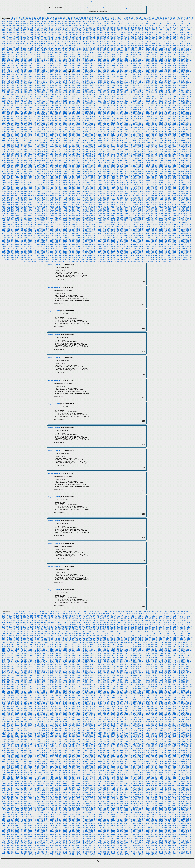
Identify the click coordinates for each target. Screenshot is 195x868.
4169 (148, 181)
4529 (183, 195)
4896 (56, 212)
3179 (52, 141)
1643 (69, 77)
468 (14, 33)
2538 (135, 113)
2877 (78, 128)
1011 (192, 49)
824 (105, 44)
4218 (170, 183)
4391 (157, 190)
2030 (30, 93)
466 (7, 33)
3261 (26, 144)
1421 (61, 67)
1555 (69, 73)
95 (59, 20)
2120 (39, 97)
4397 (183, 190)
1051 (174, 51)
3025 (148, 133)
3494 (82, 153)
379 (87, 29)
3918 (13, 172)
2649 (43, 119)
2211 (52, 100)
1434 (117, 67)
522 (10, 34)
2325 (165, 104)
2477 (61, 111)
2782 (48, 124)
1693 (96, 78)
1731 (69, 80)
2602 (30, 117)
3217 (26, 142)
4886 (13, 212)
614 (140, 36)
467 (10, 33)
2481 (78, 111)
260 (56, 25)
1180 (161, 56)
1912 (91, 87)
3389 (8, 150)
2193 (165, 98)
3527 (34, 155)
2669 (130, 119)
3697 (8, 162)
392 (133, 29)
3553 (148, 155)
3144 (91, 139)
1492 (178, 69)
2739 (52, 122)
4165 (130, 181)
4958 (135, 214)
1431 (104, 67)
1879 (139, 86)
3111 (139, 137)
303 (14, 27)
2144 (144, 97)
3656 (21, 161)
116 (128, 20)
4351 (174, 188)
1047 (157, 51)
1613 (130, 75)
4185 (26, 183)
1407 (192, 66)
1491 (174, 69)
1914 (100, 87)
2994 (13, 133)
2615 (87, 117)
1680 (39, 78)
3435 (17, 151)
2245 (8, 102)
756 (59, 42)
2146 (152, 97)
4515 (122, 195)
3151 (122, 139)
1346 (117, 64)
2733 (26, 122)
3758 (82, 164)
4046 (187, 175)
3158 (152, 139)
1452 (4, 69)
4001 (183, 173)
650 (73, 38)
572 (185, 34)
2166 (48, 98)
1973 (165, 89)
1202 (65, 58)
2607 (52, 117)
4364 (39, 190)
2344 (56, 106)
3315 (69, 146)
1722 (30, 80)
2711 (122, 120)
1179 (157, 56)
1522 (117, 71)
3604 (178, 157)
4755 (17, 206)
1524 (126, 71)
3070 (152, 135)
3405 (78, 150)
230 (143, 24)
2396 (91, 108)
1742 (117, 80)
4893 (43, 212)
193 (14, 24)
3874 (13, 170)
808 (49, 44)
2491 (122, 111)
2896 (161, 128)
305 (21, 27)
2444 (109, 109)
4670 (30, 203)
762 (80, 42)
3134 (48, 139)
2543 (157, 113)
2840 (109, 126)
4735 (122, 204)
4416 (74, 192)
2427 (34, 109)
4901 (78, 212)
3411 (104, 150)
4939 (52, 214)
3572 (39, 157)
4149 (61, 181)
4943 (69, 214)
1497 (8, 71)
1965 (130, 89)
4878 (170, 210)
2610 (65, 117)
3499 (104, 153)
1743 (122, 80)
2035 (52, 93)
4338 (117, 188)
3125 (8, 139)
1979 (192, 89)
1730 (65, 80)
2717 (148, 120)
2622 (117, 117)
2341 (43, 106)
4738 (135, 204)
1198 (48, 58)
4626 (30, 201)
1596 (56, 75)
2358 (117, 106)
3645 (165, 159)
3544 (109, 155)
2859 (192, 126)
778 (136, 42)
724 (140, 40)
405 (178, 29)
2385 (43, 108)
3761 (96, 164)
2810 (170, 124)
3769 (130, 164)
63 (166, 18)
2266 (100, 102)
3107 (122, 137)
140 (21, 22)
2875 (69, 128)
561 (147, 34)
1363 (192, 64)
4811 (69, 208)
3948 (144, 172)
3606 (187, 157)
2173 (78, 98)
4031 (122, 175)
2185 (130, 98)
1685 (61, 78)
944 (140, 47)
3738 (187, 162)
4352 (178, 188)
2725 (183, 120)
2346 (65, 106)
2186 (135, 98)
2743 (69, 122)
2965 (78, 131)
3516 (178, 153)
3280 (109, 144)
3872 (4, 170)
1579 (174, 73)
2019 (174, 91)
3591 (122, 157)
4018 (65, 175)
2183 (122, 98)
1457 (26, 69)
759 (70, 42)
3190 (100, 141)
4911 (122, 212)
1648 (91, 77)
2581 (130, 115)
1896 (21, 87)
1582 (187, 73)
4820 (109, 208)
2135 (104, 97)
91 (48, 20)
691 (24, 40)
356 (7, 29)
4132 (178, 179)
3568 (21, 157)
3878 (30, 170)
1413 (26, 67)
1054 (187, 51)
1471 (87, 69)
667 (133, 38)
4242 (82, 184)
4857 (78, 210)
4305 (165, 186)
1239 (34, 60)
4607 (139, 199)
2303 (69, 104)
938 (119, 47)
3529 (43, 155)
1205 (78, 58)
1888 (178, 86)
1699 (122, 78)
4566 (152, 197)
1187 (192, 56)
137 (10, 22)
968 (31, 49)
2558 (30, 115)
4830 (152, 208)
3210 (187, 141)
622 (168, 36)
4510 (100, 195)
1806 (13, 84)
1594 (48, 75)
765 (91, 42)
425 (56, 31)
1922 (135, 87)
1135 (157, 55)
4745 (165, 204)
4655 (157, 201)
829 (122, 44)
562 (150, 34)
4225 (8, 184)
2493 (130, 111)
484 (70, 33)
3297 (183, 144)
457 (168, 31)
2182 (117, 98)
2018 (170, 91)
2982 (152, 131)
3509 (148, 153)
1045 (148, 51)
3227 (69, 142)
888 (136, 45)
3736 (178, 162)
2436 (74, 109)
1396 (144, 66)
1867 (87, 86)
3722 (117, 162)
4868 (126, 210)
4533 (8, 197)
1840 (161, 84)
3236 (109, 142)
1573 (148, 73)
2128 (74, 97)
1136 (161, 55)
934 (105, 47)
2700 (74, 120)
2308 (91, 104)
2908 (21, 130)
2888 (126, 128)
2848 (144, 126)
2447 (122, 109)
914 (35, 47)
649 (70, 38)
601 (94, 36)
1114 (65, 55)
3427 (174, 150)
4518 (135, 195)
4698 (152, 203)
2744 (74, 122)
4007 (17, 175)
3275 (87, 144)
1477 (113, 69)
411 (7, 31)
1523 (122, 71)
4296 (126, 186)
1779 (87, 82)
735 (178, 40)
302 (10, 27)
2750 (100, 122)
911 (24, 47)
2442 (100, 109)
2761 (148, 122)
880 (108, 45)
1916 (109, 87)
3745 (26, 164)
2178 (100, 98)
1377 (61, 66)
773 (119, 42)
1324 (21, 64)
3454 (100, 151)
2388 (56, 108)
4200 (91, 183)
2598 (13, 117)
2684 (4, 120)
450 (143, 31)
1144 (4, 56)
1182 (170, 56)
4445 (8, 194)
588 (49, 36)
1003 (157, 49)
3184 (74, 141)
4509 (96, 195)
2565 (61, 115)
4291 (104, 186)
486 (77, 33)
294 (175, 25)
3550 (135, 155)
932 (98, 47)
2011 (139, 91)
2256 (56, 102)
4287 (87, 186)
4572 (178, 197)
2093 (113, 95)
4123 (139, 179)
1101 (8, 55)
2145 (148, 97)
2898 (170, 128)
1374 (48, 66)
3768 (126, 164)
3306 (30, 146)
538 (66, 34)
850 (3, 45)
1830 (117, 84)
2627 (139, 117)
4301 (148, 186)
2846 (135, 126)
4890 (30, 212)
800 (21, 44)
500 (126, 33)
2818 (13, 126)
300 (3, 27)
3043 (34, 135)
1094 (170, 53)
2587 (157, 115)
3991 (139, 173)
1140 (178, 55)
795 (3, 44)
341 (147, 27)
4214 (152, 183)
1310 (152, 62)
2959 (52, 131)
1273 (183, 60)
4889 (26, 212)
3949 (148, 172)
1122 (100, 55)
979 (70, 49)
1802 (187, 82)
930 (91, 47)
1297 (96, 62)
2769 (183, 122)
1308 (144, 62)
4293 (113, 186)
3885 (61, 170)
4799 (17, 208)
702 (63, 40)
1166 (100, 56)
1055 (192, 51)
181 (164, 22)
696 (42, 40)
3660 (39, 161)
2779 (34, 124)
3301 (8, 146)
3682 (135, 161)
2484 (91, 111)
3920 (21, 172)
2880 (91, 128)
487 (80, 33)
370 (56, 29)
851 (7, 45)
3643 (157, 159)
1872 (109, 86)
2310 (100, 104)
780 (143, 42)
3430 (187, 150)
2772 (4, 124)
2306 (82, 104)
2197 (183, 98)
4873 (148, 210)
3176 (39, 141)
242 (185, 24)
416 (24, 31)
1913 (96, 87)
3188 (91, 141)
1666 (170, 77)
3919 (17, 172)
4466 (100, 194)
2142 (135, 97)
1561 (96, 73)
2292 (21, 104)
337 (133, 27)
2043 (87, 93)
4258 (152, 184)
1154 (48, 56)
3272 (74, 144)
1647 (87, 77)
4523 (157, 195)
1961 (113, 89)
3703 (34, 162)
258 (49, 25)
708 (84, 40)
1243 (52, 60)
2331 (192, 104)
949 (157, 47)
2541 (148, 113)
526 (24, 34)
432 (80, 31)
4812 (74, 208)
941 (129, 47)
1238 (30, 60)
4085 (165, 177)
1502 (30, 71)
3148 (109, 139)
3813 (130, 166)
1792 (144, 82)
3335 (157, 146)
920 (56, 47)
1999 (87, 91)
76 (9, 20)
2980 (144, 131)
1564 (109, 73)
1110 (48, 55)
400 (161, 29)
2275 (139, 102)
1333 (61, 64)
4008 (21, 175)
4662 (187, 201)
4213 (148, 183)
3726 (135, 162)
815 (73, 44)
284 (140, 25)
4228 (21, 184)
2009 (130, 91)
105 (90, 20)
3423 (157, 150)
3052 (74, 135)
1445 (165, 67)
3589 (113, 157)
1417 (43, 67)
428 (66, 31)
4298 (135, 186)
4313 (8, 188)
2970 (100, 131)
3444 (56, 151)
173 (136, 22)
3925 (43, 172)
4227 (17, 184)
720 (126, 40)
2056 (144, 93)
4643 (104, 201)
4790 (170, 206)
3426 (170, 150)
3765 (113, 164)
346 (164, 27)
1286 (48, 62)
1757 (183, 80)
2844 (126, 126)
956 (182, 47)
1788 (126, 82)
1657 (130, 77)
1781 (96, 82)
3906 (152, 170)
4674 (48, 203)
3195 (122, 141)
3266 (48, 144)
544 (87, 34)
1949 (61, 89)
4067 (87, 177)
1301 (113, 62)
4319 (34, 188)
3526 (30, 155)
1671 (192, 77)
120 (142, 20)
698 (49, 40)
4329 (78, 188)
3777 (165, 164)
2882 (100, 128)
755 (56, 42)
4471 (122, 194)
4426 (117, 192)
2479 (69, 111)
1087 (139, 53)
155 (73, 22)
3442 (48, 151)
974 (52, 49)
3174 (30, 141)
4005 (8, 175)
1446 (170, 67)
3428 (178, 150)
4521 (148, 195)
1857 (43, 86)
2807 (157, 124)
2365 (148, 106)
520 (3, 34)
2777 (26, 124)
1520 (109, 71)
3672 (91, 161)
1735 (87, 80)
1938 (13, 89)
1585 (8, 75)
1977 (183, 89)
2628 (144, 117)
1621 (165, 75)
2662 (100, 119)
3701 (26, 162)
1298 (100, 62)
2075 (34, 95)
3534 (65, 155)
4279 (52, 186)
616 (147, 36)
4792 (178, 206)
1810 (30, 84)
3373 (130, 148)
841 (164, 44)
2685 (8, 120)
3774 (152, 164)
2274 (135, 102)
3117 (165, 137)
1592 (39, 75)
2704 (91, 120)
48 (127, 18)
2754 (117, 122)
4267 (192, 184)
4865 (113, 210)
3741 (8, 164)
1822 (82, 84)
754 (52, 42)
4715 (34, 204)
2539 (139, 113)
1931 (174, 87)
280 (126, 25)
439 (105, 31)
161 (94, 22)
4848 (39, 210)
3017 (113, 133)
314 (52, 27)
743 (14, 42)
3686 (152, 161)
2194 (170, 98)
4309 (183, 186)
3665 (61, 161)
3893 (96, 170)
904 (192, 45)
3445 (61, 151)
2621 (113, 117)
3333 (148, 146)
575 (3, 36)
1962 (117, 89)
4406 (30, 192)
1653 (113, 77)
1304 (126, 62)
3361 (78, 148)
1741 (113, 80)
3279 (104, 144)
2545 (165, 113)
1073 (78, 53)
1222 (152, 58)
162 (98, 22)
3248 (161, 142)
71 (187, 18)
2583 (139, 115)
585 (38, 36)
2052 (126, 93)
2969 (96, 131)
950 (161, 47)
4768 (74, 206)
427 (63, 31)
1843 (174, 84)
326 (94, 27)
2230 (135, 100)
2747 (87, 122)
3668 (74, 161)
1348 (126, 64)
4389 (148, 190)
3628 (91, 159)
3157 (148, 139)
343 (154, 27)
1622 (170, 75)
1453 (8, 69)
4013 (43, 175)
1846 (187, 84)
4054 (30, 177)
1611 (122, 75)
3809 (113, 166)
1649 (96, 77)
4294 (117, 186)
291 (164, 25)
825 (108, 44)
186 (182, 22)
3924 (39, 172)
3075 (174, 135)
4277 (43, 186)
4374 (82, 190)
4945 (78, 214)
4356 (4, 190)
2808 (161, 124)
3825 (183, 166)
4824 (126, 208)
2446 (117, 109)
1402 (170, 66)
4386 (135, 190)
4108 (74, 179)
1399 (157, 66)
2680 (178, 119)
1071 (69, 53)
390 (126, 29)
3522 (13, 155)
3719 (104, 162)
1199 (52, 58)
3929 (61, 172)
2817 (8, 126)
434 (87, 31)
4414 (65, 192)
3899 (122, 170)
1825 (96, 84)
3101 (96, 137)
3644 (161, 159)
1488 (161, 69)
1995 (69, 91)
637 (28, 38)
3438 (30, 151)
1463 (52, 69)
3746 (30, 164)
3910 (170, 170)
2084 (74, 95)
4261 (165, 184)
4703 (174, 203)
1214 (117, 58)
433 (84, 31)
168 (119, 22)
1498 (13, 71)
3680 (126, 161)
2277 (148, 102)
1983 (17, 91)
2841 (113, 126)
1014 (13, 51)
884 (122, 45)
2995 (17, 133)
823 (101, 44)
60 (158, 18)
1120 (91, 55)
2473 (43, 111)
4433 (148, 192)
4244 (91, 184)
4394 (170, 190)
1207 (87, 58)
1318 (187, 62)
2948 (4, 131)
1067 (52, 53)
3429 (183, 150)
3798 (65, 166)
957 (185, 47)
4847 (34, 210)
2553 (8, 115)
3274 (82, 144)
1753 (165, 80)
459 (175, 31)
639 (35, 38)
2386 (48, 108)
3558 (170, 155)
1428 (91, 67)
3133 (43, 139)
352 (185, 27)
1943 (34, 89)
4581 (26, 199)
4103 (52, 179)
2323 (157, 104)
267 (80, 25)
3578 (65, 157)
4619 (192, 199)
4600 (109, 199)
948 (154, 47)
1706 (152, 78)
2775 (17, 124)
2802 (135, 124)
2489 (113, 111)
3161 (165, 139)
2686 (13, 120)
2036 (56, 93)
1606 (100, 75)
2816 (4, 126)
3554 (152, 155)
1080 (109, 53)
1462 (48, 69)
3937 (96, 172)
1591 (34, 75)
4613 (165, 199)
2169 (61, 98)
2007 (122, 91)
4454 (48, 194)
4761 (43, 206)
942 (133, 47)
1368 (21, 66)
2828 (56, 126)
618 (154, 36)
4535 (17, 197)
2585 (148, 115)
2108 (178, 95)
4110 (82, 179)
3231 (87, 142)
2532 (109, 113)
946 (147, 47)
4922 (170, 212)
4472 (126, 194)
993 (119, 49)
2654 (65, 119)
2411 (157, 108)
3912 (178, 170)
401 (164, 29)
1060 (21, 53)
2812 (178, 124)
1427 (87, 67)
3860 (144, 168)
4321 (43, 188)
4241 (78, 184)
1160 (74, 56)
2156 (4, 98)
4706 (187, 203)
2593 (183, 115)
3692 (178, 161)
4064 (74, 177)
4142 (30, 181)
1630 (13, 77)
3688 (161, 161)
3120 (178, 137)
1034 (100, 51)
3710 (65, 162)
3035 (192, 133)
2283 (174, 102)
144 (35, 22)
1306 (135, 62)
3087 (34, 137)
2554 (13, 115)
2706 (100, 120)
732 (168, 40)
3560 (178, 155)
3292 (161, 144)
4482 (170, 194)
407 (185, 29)
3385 (183, 148)
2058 (152, 93)
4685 (96, 203)
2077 (43, 95)
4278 (48, 186)
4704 (178, 203)
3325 (113, 146)
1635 (34, 77)
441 (112, 31)
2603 (34, 117)
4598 (100, 199)
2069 (8, 95)
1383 (87, 66)
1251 (87, 60)
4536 (21, 197)
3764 (109, 164)
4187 (34, 183)
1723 (34, 80)
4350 (170, 188)
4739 (139, 204)
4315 (17, 188)
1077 (96, 53)
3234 (100, 142)
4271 (17, 186)
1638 (48, 77)
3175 (34, 141)
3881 (43, 170)
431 (77, 31)
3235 (104, 142)
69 (182, 18)
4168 (144, 181)
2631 (157, 117)
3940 (109, 172)
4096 (21, 179)
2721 (165, 120)
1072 (74, 53)
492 (98, 33)
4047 (192, 175)
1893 (8, 87)
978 (66, 49)
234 (157, 24)
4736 (126, 204)
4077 (130, 177)
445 (126, 31)
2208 (39, 100)
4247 (104, 184)
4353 (183, 188)
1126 (117, 55)
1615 (139, 75)
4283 (69, 186)
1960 (109, 89)
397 (150, 29)
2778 (30, 124)
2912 (39, 130)
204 (52, 24)
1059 (17, 53)
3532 (56, 155)
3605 (183, 157)
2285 (183, 102)
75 (6, 20)
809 (52, 44)
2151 (174, 97)
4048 (4, 177)
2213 (61, 100)
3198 (135, 141)
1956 (91, 89)
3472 (178, 151)
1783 (104, 82)
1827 (104, 84)
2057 (148, 93)
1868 (91, 86)
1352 (144, 64)
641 (42, 38)
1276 (4, 62)
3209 (183, 141)
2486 (100, 111)
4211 (139, 183)
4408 (39, 192)
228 (136, 24)
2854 (170, 126)
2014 (152, 91)
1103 (17, 55)
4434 (152, 192)
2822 (30, 126)
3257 (8, 144)
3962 (13, 173)
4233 (43, 184)
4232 (39, 184)
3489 (61, 153)
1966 (135, 89)
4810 (65, 208)
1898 (30, 87)
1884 (161, 86)
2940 (161, 130)
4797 (8, 208)
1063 (34, 53)
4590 (65, 199)
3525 (26, 155)
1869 (96, 86)
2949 (8, 131)
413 (14, 31)
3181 (61, 141)
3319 (87, 146)
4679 (69, 203)
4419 (87, 192)
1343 (104, 64)
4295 (122, 186)
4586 (48, 199)
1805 (8, 84)
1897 (26, 87)
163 (101, 22)
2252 (39, 102)
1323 (17, 64)
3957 (183, 172)
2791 (87, 124)
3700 (21, 162)
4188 (39, 183)
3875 (17, 170)
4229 (26, 184)
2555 (17, 115)
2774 (13, 124)
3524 (21, 155)
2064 (178, 93)
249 (17, 25)
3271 (69, 144)
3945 (130, 172)
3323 (104, 146)
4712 (21, 204)
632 (10, 38)
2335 (17, 106)
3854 (117, 168)
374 (70, 29)
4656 (161, 201)
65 (171, 18)
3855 (122, 168)
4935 (34, 214)
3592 (126, 157)
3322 (100, 146)
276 (112, 25)
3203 (157, 141)
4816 (91, 208)
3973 (61, 173)
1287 (52, 62)
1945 (43, 89)
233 (154, 24)
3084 (21, 137)
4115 (104, 179)
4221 (183, 183)
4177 (183, 181)
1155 (52, 56)
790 (178, 42)
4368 (56, 190)
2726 (187, 120)
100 (72, 20)
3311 (52, 146)
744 (17, 42)
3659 (34, 161)
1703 (139, 78)
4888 (21, 212)
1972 (161, 89)
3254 (187, 142)
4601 (113, 199)
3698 (13, 162)
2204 (21, 100)
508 (154, 33)
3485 (43, 153)
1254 (100, 60)
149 (52, 22)
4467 (104, 194)
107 (97, 20)
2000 (91, 91)
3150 (117, 139)
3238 (117, 142)
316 (59, 27)
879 (105, 45)
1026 (65, 51)
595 (73, 36)
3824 (178, 166)
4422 (100, 192)
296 (182, 25)
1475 (104, 69)
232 (150, 24)
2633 (165, 117)
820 (91, 44)
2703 (87, 120)
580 (21, 36)
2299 (52, 104)
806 (42, 44)
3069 (148, 135)
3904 (144, 170)
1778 (82, 82)
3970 (48, 173)
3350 (30, 148)
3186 (82, 141)
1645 (78, 77)
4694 (135, 203)
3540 (91, 155)
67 (176, 18)
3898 (117, 170)
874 (87, 45)
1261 (130, 60)
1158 (65, 56)
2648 (39, 119)
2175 (87, 98)
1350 (135, 64)
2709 (113, 120)
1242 (48, 60)
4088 (178, 177)
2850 (152, 126)
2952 (21, 131)
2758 (135, 122)
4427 (122, 192)
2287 (192, 102)
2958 (48, 131)
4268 (4, 186)
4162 (117, 181)
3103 (104, 137)
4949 (96, 214)
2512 (21, 113)
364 (35, 29)
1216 (126, 58)
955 (178, 47)
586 (42, 36)
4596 (91, 199)
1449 (183, 67)
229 (140, 24)
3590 (117, 157)
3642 (152, 159)
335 (126, 27)
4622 (13, 201)
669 (140, 38)
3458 (117, 151)
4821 (113, 208)
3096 (74, 137)
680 (178, 38)
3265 (43, 144)
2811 (174, 124)
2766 (170, 122)
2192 (161, 98)
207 (63, 24)
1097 (183, 53)
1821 (78, 84)
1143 (192, 55)
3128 (21, 139)
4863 (104, 210)
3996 (161, 173)
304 (17, 27)
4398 (187, 190)
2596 (4, 117)
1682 (48, 78)
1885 (165, 86)
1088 (144, 53)
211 (77, 24)
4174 (170, 181)
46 (121, 18)
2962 (65, 131)
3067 (139, 135)
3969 (43, 173)
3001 (43, 133)
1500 (21, 71)
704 (70, 40)
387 (115, 29)
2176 (91, 98)
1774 (65, 82)
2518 (48, 113)
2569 (78, 115)
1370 (30, 66)
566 (164, 34)
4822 (117, 208)
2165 (43, 98)
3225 (61, 142)
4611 (157, 199)
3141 (78, 139)
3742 (13, 164)
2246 (13, 102)
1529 (148, 71)
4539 (34, 197)
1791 (139, 82)
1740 (109, 80)
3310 (48, 146)
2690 (30, 120)
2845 (130, 126)
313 (49, 27)
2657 (78, 119)
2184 (126, 98)
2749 (96, 122)
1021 (43, 51)
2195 (174, 98)
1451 (192, 67)
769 (105, 42)
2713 (130, 120)
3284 (126, 144)
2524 (74, 113)
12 (32, 18)
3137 (61, 139)
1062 (30, 53)
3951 (157, 172)
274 (105, 25)
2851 (157, 126)
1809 (26, 84)
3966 (30, 173)
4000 (178, 173)
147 (45, 22)
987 (98, 49)
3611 (17, 159)
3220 (39, 142)
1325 (26, 64)
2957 (43, 131)
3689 (165, 161)
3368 (109, 148)
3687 (157, 161)
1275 (192, 60)
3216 (21, 142)
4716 (39, 204)
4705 (183, 203)
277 (115, 25)
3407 (87, 150)
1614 (135, 75)
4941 (61, 214)
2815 (192, 124)
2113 (8, 97)
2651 (52, 119)
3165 (183, 139)
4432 (144, 192)
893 (154, 45)
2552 (4, 115)
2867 (34, 128)
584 (35, 36)
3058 (100, 135)
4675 (52, 203)
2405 (130, 108)
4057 (43, 177)
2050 (117, 93)
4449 (26, 194)
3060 (109, 135)
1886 (170, 86)
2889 (130, 128)
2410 (152, 108)
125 (160, 20)
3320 (91, 146)
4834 (170, 208)
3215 (17, 142)
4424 (109, 192)
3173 (26, 141)
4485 (183, 194)
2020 (178, 91)
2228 (126, 100)
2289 (8, 104)
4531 (192, 195)
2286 (187, 102)
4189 (43, 183)
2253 (43, 102)
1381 (78, 66)
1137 (165, 55)
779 (140, 42)
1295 (87, 62)
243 (188, 24)
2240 (178, 100)
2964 (74, 131)
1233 (8, 60)
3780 (178, 164)
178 (154, 22)
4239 (69, 184)
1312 (161, 62)
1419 (52, 67)
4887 (17, 212)
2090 (100, 95)
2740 (56, 122)
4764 (56, 206)
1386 (100, 66)
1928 (161, 87)
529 (35, 34)
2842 (117, 126)
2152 (178, 97)
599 (87, 36)
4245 (96, 184)
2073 (26, 95)
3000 (39, 133)
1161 (78, 56)
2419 (192, 108)
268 (84, 25)
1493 (183, 69)
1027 (69, 51)
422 (45, 31)
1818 (65, 84)
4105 (61, 179)
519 (192, 33)
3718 (100, 162)
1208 (91, 58)
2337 (26, 106)
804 (35, 44)
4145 (43, 181)
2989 (183, 131)
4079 (139, 177)
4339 (122, 188)
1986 (30, 91)
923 (66, 47)
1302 (117, 62)
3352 (39, 148)
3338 (170, 146)
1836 (144, 84)
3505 (130, 153)
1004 (161, 49)
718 (119, 40)
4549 (78, 197)
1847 (192, 84)
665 (126, 38)
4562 (135, 197)
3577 (61, 157)
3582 (82, 157)
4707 (192, 203)
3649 (183, 159)
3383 (174, 148)
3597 (148, 157)
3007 (69, 133)
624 (175, 36)
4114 (100, 179)
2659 (87, 119)
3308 (39, 146)
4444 (4, 194)
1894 (13, 87)
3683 (139, 161)
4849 (43, 210)
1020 (39, 51)
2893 (148, 128)
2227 (122, 100)
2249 (26, 102)
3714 (82, 162)
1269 (165, 60)
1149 (26, 56)
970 (38, 49)
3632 (109, 159)
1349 (130, 64)
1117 (78, 55)
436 (94, 31)
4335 (104, 188)
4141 (26, 181)
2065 (183, 93)
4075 (122, 177)
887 (133, 45)
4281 (61, 186)
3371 (122, 148)
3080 (4, 137)
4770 (82, 206)
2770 (187, 122)
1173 (130, 56)
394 (140, 29)
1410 (13, 67)
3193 (113, 141)
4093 (8, 179)
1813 (43, 84)
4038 (152, 175)
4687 (104, 203)
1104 (21, 55)
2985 (165, 131)
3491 (69, 153)
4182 (13, 183)
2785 (61, 124)
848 (188, 44)
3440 (39, 151)
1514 (82, 71)
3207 (174, 141)
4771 (87, 206)
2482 (82, 111)
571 (182, 34)
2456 (161, 109)
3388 (4, 150)
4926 (187, 212)
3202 (152, 141)
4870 (135, 210)
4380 (109, 190)
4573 (183, 197)
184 (175, 22)
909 (17, 47)
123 (153, 20)
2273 (130, 102)
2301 (61, 104)
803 (31, 44)
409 (192, 29)
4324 (56, 188)
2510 (13, 113)
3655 (17, 161)
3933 (78, 172)
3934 (82, 172)
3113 (148, 137)
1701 (130, 78)
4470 (117, 194)
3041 (26, 135)
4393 (165, 190)
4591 (69, 199)
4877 (165, 210)
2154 (187, 97)
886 (129, 45)
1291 (69, 62)
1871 (104, 86)
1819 (69, 84)
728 (154, 40)
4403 (17, 192)
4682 (82, 203)
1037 (113, 51)
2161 (26, 98)
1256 (109, 60)
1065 (43, 53)
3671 (87, 161)
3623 (69, 159)
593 (66, 36)
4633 (61, 201)
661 (112, 38)
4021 (78, 175)
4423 (104, 192)
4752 (4, 206)
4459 (69, 194)
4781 (130, 206)
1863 (69, 86)
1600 (74, 75)
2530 (100, 113)
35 (93, 18)
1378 (65, 66)
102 (79, 20)
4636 (74, 201)
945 (143, 47)
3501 (113, 153)
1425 (78, 67)
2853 (165, 126)
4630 (48, 201)
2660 (91, 119)
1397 (148, 66)
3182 (65, 141)
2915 (52, 130)
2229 (130, 100)
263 (66, 25)
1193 (26, 58)
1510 (65, 71)
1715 (192, 78)
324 (87, 27)
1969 (148, 89)
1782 (100, 82)
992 (115, 49)
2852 (161, 126)
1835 (139, 84)
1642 (65, 77)
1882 (152, 86)
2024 (4, 93)
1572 (144, 73)
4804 (39, 208)
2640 (4, 119)
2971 (104, 131)
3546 (117, 155)
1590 (30, 75)
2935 (139, 130)
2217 (78, 100)
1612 (126, 75)
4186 (30, 183)
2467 (17, 111)
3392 (21, 150)
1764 (21, 82)
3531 (52, 155)
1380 (74, 66)
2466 (13, 111)
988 (101, 49)
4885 (8, 212)
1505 (43, 71)
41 (108, 18)
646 (59, 38)
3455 (104, 151)
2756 (126, 122)
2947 (192, 130)
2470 (30, 111)
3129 (26, 139)
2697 (61, 120)
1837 (148, 84)
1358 (170, 64)
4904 (91, 212)
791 (182, 42)
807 (45, 44)
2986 (170, 131)
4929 (8, 214)
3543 (104, 155)
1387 (104, 66)
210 (73, 24)
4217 (165, 183)
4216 (161, 183)
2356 (109, 106)
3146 (100, 139)
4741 (148, 204)
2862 (13, 128)
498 (119, 33)
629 (192, 36)
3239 (122, 142)
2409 (148, 108)
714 (105, 40)
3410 (100, 150)
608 (119, 36)
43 (114, 18)
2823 (34, 126)
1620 (161, 75)
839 (157, 44)
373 (66, 29)
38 (101, 18)
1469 (78, 69)
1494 (187, 69)
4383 (122, 190)
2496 (144, 111)
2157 (8, 98)
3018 (117, 133)
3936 (91, 172)
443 (119, 31)
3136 (56, 139)
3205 (165, 141)
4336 (109, 188)
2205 (26, 100)
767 (98, 42)
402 (168, 29)
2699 (69, 120)
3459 (122, 151)
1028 (74, 51)
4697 (148, 203)
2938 (152, 130)
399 (157, 29)
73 (192, 18)
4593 (78, 199)
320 (73, 27)
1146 (13, 56)
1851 (17, 86)
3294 (170, 144)
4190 (48, 183)
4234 (48, 184)
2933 (130, 130)
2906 (13, 130)
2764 (161, 122)
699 (52, 40)
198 (31, 24)
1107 (34, 55)
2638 (187, 117)
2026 (13, 93)
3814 (135, 166)
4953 (113, 214)
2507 (192, 111)
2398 (100, 108)
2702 (82, 120)
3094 (65, 137)
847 (185, 44)
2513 (26, 113)
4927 (192, 212)
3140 (74, 139)
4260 (161, 184)
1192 (21, 58)
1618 (152, 75)
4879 (174, 210)
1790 (135, 82)
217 (98, 24)
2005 (113, 91)
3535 (69, 155)
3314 (65, 146)
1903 (52, 87)
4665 (8, 203)
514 (175, 33)
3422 (152, 150)
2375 (192, 106)
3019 (122, 133)
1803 (192, 82)
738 (188, 40)
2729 (8, 122)
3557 (165, 155)
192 (10, 24)
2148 (161, 97)
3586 (100, 157)
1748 (144, 80)
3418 (135, 150)
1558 (82, 73)
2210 (48, 100)
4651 (139, 201)
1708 (161, 78)
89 (43, 20)
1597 (61, 75)
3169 (8, 141)
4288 (91, 186)
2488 (109, 111)
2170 (65, 98)
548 (101, 34)
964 (17, 49)
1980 (4, 91)
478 (49, 33)
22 (59, 18)
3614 (30, 159)
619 (157, 36)
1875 (122, 86)
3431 (192, 150)
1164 (91, 56)
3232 (91, 142)
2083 (69, 95)
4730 (100, 204)
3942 (117, 172)
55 (145, 18)
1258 (117, 60)
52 (137, 18)
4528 (178, 195)
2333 (8, 106)
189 (192, 22)
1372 (39, 66)
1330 (48, 64)
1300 (109, 62)
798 (14, 44)
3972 (56, 173)
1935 (192, 87)
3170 (13, 141)
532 (45, 34)
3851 (104, 168)
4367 (52, 190)
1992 (56, 91)
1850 (13, 86)
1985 (26, 91)
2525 (78, 113)
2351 (87, 106)
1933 (183, 87)
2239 (174, 100)
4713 (26, 204)
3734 (170, 162)
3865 (165, 168)
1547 (34, 73)
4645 (113, 201)
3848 (91, 168)
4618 (187, 199)
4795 (192, 206)
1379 (69, 66)
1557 (78, 73)
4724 (74, 204)
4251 (122, 184)
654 (87, 38)
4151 (69, 181)
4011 (34, 175)
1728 (56, 80)
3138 (65, 139)
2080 (56, 95)
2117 (26, 97)
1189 (8, 58)
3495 (87, 153)
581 (24, 36)
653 (84, 38)
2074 (30, 95)
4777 (113, 206)
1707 (157, 78)
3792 (39, 166)
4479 (157, 194)
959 (192, 47)
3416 (126, 150)
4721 (61, 204)
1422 (65, 67)
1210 (100, 58)
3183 (69, 141)
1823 (87, 84)
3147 (104, 139)
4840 (4, 210)
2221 (96, 100)
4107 (69, 179)
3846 (82, 168)
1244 (56, 60)
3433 (8, 151)
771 (112, 42)
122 (149, 20)
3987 (122, 173)
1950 (65, 89)
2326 (170, 104)
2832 (74, 126)
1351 (139, 64)
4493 (26, 195)
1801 (183, 82)
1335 (69, 64)
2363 (139, 106)
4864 (109, 210)
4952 (109, 214)
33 (87, 18)
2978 (135, 131)
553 (119, 34)
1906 (65, 87)
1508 (56, 71)
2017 (165, 91)
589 (52, 36)
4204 (109, 183)
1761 (8, 82)
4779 (122, 206)
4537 (26, 197)
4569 (165, 197)
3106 (117, 137)
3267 (52, 144)
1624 (178, 75)
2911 (34, 130)
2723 (174, 120)
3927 (52, 172)
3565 (8, 157)
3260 (21, 144)
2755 (122, 122)
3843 (69, 168)
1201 (61, 58)
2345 (61, 106)
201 (42, 24)
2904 (4, 130)
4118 (117, 179)
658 (101, 38)
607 (115, 36)
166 (112, 22)
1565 (113, 73)
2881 (96, 128)
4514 (117, 195)
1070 (65, 53)
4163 (122, 181)
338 (136, 27)
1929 (165, 87)
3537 (78, 155)
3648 (178, 159)
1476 (109, 69)
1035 (104, 51)
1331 (52, 64)
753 (49, 42)
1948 (56, 89)
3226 (65, 142)
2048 (109, 93)
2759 (139, 122)
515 (178, 33)
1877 (130, 86)
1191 (17, 58)
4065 (78, 177)
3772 (144, 164)
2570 (82, 115)
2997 (26, 133)
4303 (157, 186)
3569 (26, 157)
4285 (78, 186)
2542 (152, 113)
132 (184, 20)
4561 (130, 197)
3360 (74, 148)
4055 (34, 177)
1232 (4, 60)
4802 (30, 208)
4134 (187, 179)
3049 (61, 135)
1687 (69, 78)
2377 (8, 108)
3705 (43, 162)
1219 (139, 58)
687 (10, 40)
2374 (187, 106)
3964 (21, 173)
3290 (152, 144)
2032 (39, 93)
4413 (61, 192)
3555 (157, 155)
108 (100, 20)
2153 (183, 97)
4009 (26, 175)
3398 (48, 150)
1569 (130, 73)
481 (59, 33)
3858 (135, 168)
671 (147, 38)
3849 (96, 168)
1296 (91, 62)
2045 (96, 93)
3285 (130, 144)
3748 (39, 164)
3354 (48, 148)
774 (122, 42)
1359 (174, 64)
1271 (174, 60)
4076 (126, 177)
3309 (43, 146)
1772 (56, 82)
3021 (130, 133)
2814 (187, 124)
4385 (130, 190)
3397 (43, 150)
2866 (30, 128)
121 (146, 20)
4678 (65, 203)
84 (30, 20)
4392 (161, 190)
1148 (21, 56)
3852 (109, 168)
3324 (109, 146)
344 (157, 27)
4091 (192, 177)
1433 (113, 67)
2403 (122, 108)
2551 (192, 113)
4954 (117, 214)
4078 (135, 177)
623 (171, 36)
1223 (157, 58)
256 (42, 25)
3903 (139, 170)
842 (168, 44)
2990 (187, 131)
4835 (174, 208)
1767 (34, 82)
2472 (39, 111)
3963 (17, 173)
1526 (135, 71)
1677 (26, 78)
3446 (65, 151)
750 (38, 42)
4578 (13, 199)
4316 (21, 188)
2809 (165, 124)
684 (192, 38)
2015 (157, 91)
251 (24, 25)
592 (63, 36)
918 (49, 47)
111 (111, 20)
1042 (135, 51)
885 (126, 45)
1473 (96, 69)
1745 (130, 80)
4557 (113, 197)
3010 (82, 133)
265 (73, 25)
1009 (183, 49)
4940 (56, 214)
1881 (148, 86)
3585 (96, 157)
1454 (13, 69)
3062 (117, 135)
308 (31, 27)
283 (136, 25)
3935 (87, 172)
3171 (17, 141)
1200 (56, 58)
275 (108, 25)
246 (7, 25)
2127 (69, 97)
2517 (43, 113)
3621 (61, 159)
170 (126, 22)
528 (31, 34)
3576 (56, 157)
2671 (139, 119)
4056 (39, 177)
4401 (8, 192)
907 (10, 47)
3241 (130, 142)
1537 (183, 71)
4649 (130, 201)
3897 (113, 170)
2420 (4, 109)
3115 (157, 137)
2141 (130, 97)
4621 (8, 201)
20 (53, 18)
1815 (52, 84)
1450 (187, 67)
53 (140, 18)
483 (66, 33)
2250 (30, 102)
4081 (148, 177)
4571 (174, 197)
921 (59, 47)
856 (24, 45)
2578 (117, 115)
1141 (183, 55)
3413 (113, 150)
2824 (39, 126)
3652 (4, 161)
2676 (161, 119)
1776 (74, 82)
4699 (157, 203)
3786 (13, 166)
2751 (104, 122)
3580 (74, 157)
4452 (39, 194)
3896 (109, 170)
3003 (52, 133)
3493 (78, 153)
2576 (109, 115)
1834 (135, 84)
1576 (161, 73)
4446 (13, 194)
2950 (13, 131)
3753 (61, 164)
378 (84, 29)
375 (73, 29)
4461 (78, 194)
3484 (39, 153)
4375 (87, 190)
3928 (56, 172)
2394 (82, 108)
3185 (78, 141)
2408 (144, 108)
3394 (30, 150)
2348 (74, 106)
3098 (82, 137)
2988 (178, 131)
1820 (74, 84)
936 (112, 47)
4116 (109, 179)
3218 (30, 142)
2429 (43, 109)
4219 (174, 183)
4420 (91, 192)
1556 (74, 73)
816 (77, 44)
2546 (170, 113)
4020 (74, 175)
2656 (74, 119)
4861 (96, 210)
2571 (87, 115)
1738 (100, 80)
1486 (152, 69)
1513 (78, 71)
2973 (113, 131)
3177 (43, 141)
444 (122, 31)
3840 (56, 168)
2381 (26, 108)
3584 (91, 157)
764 (87, 42)
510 (161, 33)
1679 (34, 78)
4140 (21, 181)
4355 (192, 188)
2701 (78, 120)
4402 (13, 192)
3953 (165, 172)
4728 (91, 204)
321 (77, 27)
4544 (56, 197)
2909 (26, 130)
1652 (109, 77)
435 (91, 31)
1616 (144, 75)
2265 (96, 102)
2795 (104, 124)
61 (161, 18)
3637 (130, 159)
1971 (157, 89)
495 (108, 33)
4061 (61, 177)
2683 (192, 119)
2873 (61, 128)
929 (87, 47)
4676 (56, 203)
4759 (34, 206)
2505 (183, 111)
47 (124, 18)
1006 (170, 49)
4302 (152, 186)
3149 (113, 139)
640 (38, 38)
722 (133, 40)
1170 (117, 56)
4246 (100, 184)
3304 (21, 146)
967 (28, 49)
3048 (56, 135)
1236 (21, 60)
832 (133, 44)
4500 (56, 195)
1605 (96, 75)
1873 (113, 86)
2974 (117, 131)
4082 (152, 177)
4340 (126, 188)
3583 (87, 157)
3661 (43, 161)
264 (70, 25)
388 (119, 29)
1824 (91, 84)
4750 (187, 204)
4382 (117, 190)
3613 (26, 159)
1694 (100, 78)
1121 (96, 55)
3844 (74, 168)
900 (178, 45)
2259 (69, 102)
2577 (113, 115)
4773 (96, 206)
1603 (87, 75)
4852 (56, 210)
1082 (117, 53)
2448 (126, 109)
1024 (56, 51)
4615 (174, 199)
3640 (144, 159)
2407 (139, 108)
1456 (21, 69)
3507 (139, 153)
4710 (13, 204)
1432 (109, 67)
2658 (82, 119)
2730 (13, 122)
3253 (183, 142)
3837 (43, 168)
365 (38, 29)
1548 (39, 73)
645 (56, 38)
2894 (152, 128)
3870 (187, 168)
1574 (152, 73)
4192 (56, 183)
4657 (165, 201)
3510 (152, 153)
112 (114, 20)
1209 (96, 58)
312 (45, 27)
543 (84, 34)
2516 (39, 113)
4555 (104, 197)
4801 (26, 208)
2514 (30, 113)
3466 (152, 151)
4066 (82, 177)
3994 (152, 173)
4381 (113, 190)
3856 (126, 168)
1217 (130, 58)
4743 (157, 204)
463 (188, 31)
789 (175, 42)
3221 (43, 142)
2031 (34, 93)
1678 (30, 78)
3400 (56, 150)
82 (25, 20)
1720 (21, 80)
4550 (82, 197)
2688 (21, 120)
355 (3, 29)
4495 (34, 195)
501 (129, 33)
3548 (126, 155)
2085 (78, 95)
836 (147, 44)
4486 (187, 194)
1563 (104, 73)
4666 (13, 203)
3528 (39, 155)
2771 (192, 122)
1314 (170, 62)
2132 (91, 97)
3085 (26, 137)
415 (21, 31)
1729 (61, 80)
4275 (34, 186)
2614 (82, 117)
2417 (183, 108)
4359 (17, 190)
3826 (187, 166)
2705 (96, 120)
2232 (144, 100)
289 (157, 25)
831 (129, 44)
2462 (187, 109)
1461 (43, 69)
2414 (170, 108)
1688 (74, 78)
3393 (26, 150)
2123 (52, 97)
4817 (96, 208)
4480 (161, 194)
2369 (165, 106)
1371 (34, 66)
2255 (52, 102)
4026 (100, 175)
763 (84, 42)
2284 (178, 102)
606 (112, 36)
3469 (165, 151)
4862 (100, 210)
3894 (100, 170)
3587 (104, 157)
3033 (183, 133)
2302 (65, 104)
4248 (109, 184)
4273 (26, 186)
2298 (48, 104)
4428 (126, 192)
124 (156, 20)
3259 (17, 144)
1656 (126, 77)
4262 (170, 184)
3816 (144, 166)
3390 (13, 150)
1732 (74, 80)
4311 (192, 186)
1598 (65, 75)
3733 (165, 162)
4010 (30, 175)
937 (115, 47)
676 (164, 38)
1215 (122, 58)
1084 (126, 53)
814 (70, 44)
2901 (183, 128)
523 (14, 34)
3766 (117, 164)
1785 (113, 82)
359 (17, 29)
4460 (74, 194)
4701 (165, 203)
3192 (109, 141)
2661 (96, 119)
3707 (52, 162)
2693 (43, 120)
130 (177, 20)
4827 (139, 208)
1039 (122, 51)
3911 (174, 170)
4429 (130, 192)
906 (7, 47)
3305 (26, 146)
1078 (100, 53)
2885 (113, 128)
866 (59, 45)
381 (94, 29)
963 (14, 49)
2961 (61, 131)
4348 (161, 188)
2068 (4, 95)
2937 (148, 130)
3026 (152, 133)
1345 (113, 64)
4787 (157, 206)
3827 (192, 166)
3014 (100, 133)
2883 (104, 128)
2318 (135, 104)
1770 (48, 82)
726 (147, 40)
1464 (56, 69)
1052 (178, 51)
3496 (91, 153)
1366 (13, 66)
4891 (34, 212)
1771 (52, 82)
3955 (174, 172)
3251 (174, 142)
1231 (192, 58)
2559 (34, 115)
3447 (69, 151)
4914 (135, 212)
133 (188, 20)
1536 (178, 71)
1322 (13, 64)
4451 (34, 194)
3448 (74, 151)
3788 (21, 166)
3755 (69, 164)
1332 (56, 64)
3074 (170, 135)
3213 (8, 142)
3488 (56, 153)
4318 (30, 188)
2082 (65, 95)
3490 (65, 153)
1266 (152, 60)
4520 (144, 195)
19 (51, 18)
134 (191, 20)
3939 (104, 172)
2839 (104, 126)
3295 (174, 144)
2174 (82, 98)
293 (171, 25)
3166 (187, 139)
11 (30, 18)
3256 (4, 144)
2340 (39, 106)
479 (52, 33)
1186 (187, 56)
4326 (65, 188)
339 (140, 27)
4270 (13, 186)
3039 (17, 135)
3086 (30, 137)
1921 (130, 87)
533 (49, 34)
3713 (78, 162)
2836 (91, 126)
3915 (192, 170)
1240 (39, 60)
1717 (8, 80)
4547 (69, 197)
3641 (148, 159)
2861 (8, 128)
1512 (74, 71)
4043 (174, 175)
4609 (148, 199)
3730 (152, 162)
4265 (183, 184)
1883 (157, 86)
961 (7, 49)
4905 (96, 212)
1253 (96, 60)
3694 (187, 161)
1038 (117, 51)
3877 (26, 170)
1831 (122, 84)
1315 (174, 62)
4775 (104, 206)
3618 (48, 159)
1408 (4, 67)
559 (140, 34)
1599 (69, 75)
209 (70, 24)
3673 (96, 161)
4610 (152, 199)
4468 (109, 194)
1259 (122, 60)
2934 (135, 130)
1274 (187, 60)
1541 (8, 73)
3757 (78, 164)
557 (133, 34)
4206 (117, 183)
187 (185, 22)
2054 (135, 93)
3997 (165, 173)
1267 (157, 60)
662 (115, 38)
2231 (139, 100)
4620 (4, 201)
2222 (100, 100)
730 (161, 40)
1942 (30, 89)
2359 (122, 106)
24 (64, 18)
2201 (8, 100)
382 (98, 29)
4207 (122, 183)
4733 (113, 204)
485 (73, 33)
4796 (4, 208)
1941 (26, 89)
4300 (144, 186)
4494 (30, 195)
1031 (87, 51)
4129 (165, 179)
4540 (39, 197)
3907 (157, 170)
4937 (43, 214)
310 (38, 27)
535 (56, 34)
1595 (52, 75)
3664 (56, 161)
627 (185, 36)
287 (150, 25)
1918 (117, 87)
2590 (170, 115)
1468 (74, 69)
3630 (100, 159)
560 (143, 34)
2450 (135, 109)
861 (42, 45)
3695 (192, 161)
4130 (170, 179)
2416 (178, 108)
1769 (43, 82)
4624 (21, 201)
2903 (192, 128)
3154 (135, 139)
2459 (174, 109)
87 (38, 20)
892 (150, 45)
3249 (165, 142)
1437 (130, 67)
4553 (96, 197)
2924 (91, 130)
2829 (61, 126)
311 (42, 27)
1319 (192, 62)
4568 (161, 197)
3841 (61, 168)
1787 (122, 82)
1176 (144, 56)
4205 (113, 183)
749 (35, 42)
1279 (17, 62)
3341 (183, 146)
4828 (144, 208)
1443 (157, 67)
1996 (74, 91)
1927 (157, 87)
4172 (161, 181)
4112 (91, 179)
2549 (183, 113)
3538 (82, 155)
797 (10, 44)
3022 (135, 133)
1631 (17, 77)
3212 (4, 142)
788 (171, 42)
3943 (122, 172)
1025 (61, 51)
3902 (135, 170)
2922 (82, 130)
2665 (113, 119)
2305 (78, 104)
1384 (91, 66)
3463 (139, 151)
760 (73, 42)
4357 (8, 190)
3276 (91, 144)
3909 (165, 170)
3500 (109, 153)
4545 (61, 197)
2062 (170, 93)
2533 (113, 113)
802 (28, 44)
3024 (144, 133)
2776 (21, 124)
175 (143, 22)
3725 (130, 162)
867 (63, 45)
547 (98, 34)
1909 (78, 87)
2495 (139, 111)
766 (94, 42)
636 (24, 38)
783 (154, 42)
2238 (170, 100)
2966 (82, 131)
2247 (17, 102)
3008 (74, 133)
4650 (135, 201)
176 (147, 22)
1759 (192, 80)
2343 (52, 106)
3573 (43, 157)
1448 (178, 67)
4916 (144, 212)
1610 (117, 75)
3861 (148, 168)
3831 (17, 168)
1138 (170, 55)
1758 (187, 80)
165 (108, 22)
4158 (100, 181)
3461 (130, 151)
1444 (161, 67)
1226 (170, 58)
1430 (100, 67)
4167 (139, 181)
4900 (74, 212)
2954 (30, 131)
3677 (113, 161)
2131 (87, 97)
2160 (21, 98)
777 (133, 42)
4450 (30, 194)
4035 (139, 175)
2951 (17, 131)
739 (192, 40)
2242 (187, 100)
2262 (82, 102)
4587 (52, 199)
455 (161, 31)
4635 (69, 201)
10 (27, 18)
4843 (17, 210)
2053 (130, 93)
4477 (148, 194)
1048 (161, 51)
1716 (4, 80)
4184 (21, 183)
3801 (78, 166)
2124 (56, 97)
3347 (17, 148)
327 (98, 27)
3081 (8, 137)
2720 (161, 120)
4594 (82, 199)
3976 (74, 173)
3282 (117, 144)
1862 (65, 86)
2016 (161, 91)
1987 (34, 91)
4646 (117, 201)
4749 (183, 204)
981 (77, 49)
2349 (78, 106)
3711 (69, 162)
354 (192, 27)
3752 (56, 164)
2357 (113, 106)
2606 (48, 117)
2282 (170, 102)
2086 (82, 95)
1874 (117, 86)
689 (17, 40)
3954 (170, 172)
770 (108, 42)
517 (185, 33)
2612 (74, 117)
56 (148, 18)
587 (45, 36)
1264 (144, 60)
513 (171, 33)
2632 (161, 117)
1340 (91, 64)
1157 (61, 56)
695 (38, 40)
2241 (183, 100)
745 (21, 42)
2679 (174, 119)
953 (171, 47)
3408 (91, 150)
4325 (61, 188)
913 (31, 47)
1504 (39, 71)
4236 (56, 184)
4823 (122, 208)
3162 (170, 139)
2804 (144, 124)
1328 (39, 64)
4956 (126, 214)
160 (91, 22)
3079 (192, 135)
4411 (52, 192)
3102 (100, 137)
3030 (170, 133)
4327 (69, 188)
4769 (78, 206)
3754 (65, 164)
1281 (26, 62)
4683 (87, 203)
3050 (65, 135)
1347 (122, 64)
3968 (39, 173)
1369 (26, 66)
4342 (135, 188)
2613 (78, 117)
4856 (74, 210)
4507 (87, 195)
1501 (26, 71)
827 (115, 44)
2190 (152, 98)
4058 (48, 177)
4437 (165, 192)
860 (38, 45)
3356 (56, 148)
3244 (144, 142)
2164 (39, 98)
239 (175, 24)
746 (24, 42)
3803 (87, 166)
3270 (65, 144)
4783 (139, 206)
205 (56, 24)
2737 (43, 122)
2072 (21, 95)
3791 (34, 166)
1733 (78, 80)
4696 (144, 203)
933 (101, 47)
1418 (48, 67)
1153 (43, 56)
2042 (82, 93)
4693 (130, 203)
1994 (65, 91)
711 (94, 40)
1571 (139, 73)
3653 (8, 161)
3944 (126, 172)
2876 (74, 128)
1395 (139, 66)
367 (45, 29)
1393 (130, 66)
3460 (126, 151)
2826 (48, 126)
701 (59, 40)
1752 (161, 80)
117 (132, 20)
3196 (126, 141)
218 (101, 24)
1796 (161, 82)
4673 (43, 203)
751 (42, 42)
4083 (157, 177)
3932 (74, 172)
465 (3, 33)
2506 (187, 111)
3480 (21, 153)
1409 (8, 67)
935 (108, 47)
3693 (183, 161)
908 (14, 47)
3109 (130, 137)
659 (105, 38)
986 (94, 49)
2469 (26, 111)
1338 (82, 64)
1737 (96, 80)
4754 (13, 206)
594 (70, 36)
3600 (161, 157)
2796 (109, 124)
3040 (21, 135)
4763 (52, 206)
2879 (87, 128)
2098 (135, 95)
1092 (161, 53)
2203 (17, 100)
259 (52, 25)
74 (4, 20)
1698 (117, 78)
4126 (152, 179)
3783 (192, 164)
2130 (82, 97)
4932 (21, 214)
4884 (4, 212)
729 (157, 40)
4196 (74, 183)
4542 (48, 197)
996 (129, 49)
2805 (148, 124)
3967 (34, 173)
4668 (21, 203)
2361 (130, 106)
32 (85, 18)
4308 (178, 186)
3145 (96, 139)
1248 (74, 60)
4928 (4, 214)
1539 (192, 71)
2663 (104, 119)
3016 (109, 133)
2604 (39, 117)
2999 (34, 133)
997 (133, 49)
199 (35, 24)
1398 (152, 66)
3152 (126, 139)
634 (17, 38)
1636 (39, 77)
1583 (192, 73)
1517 (96, 71)
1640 (56, 77)
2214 (65, 100)
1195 (34, 58)
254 (35, 25)
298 (188, 25)
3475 (192, 151)
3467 (157, 151)
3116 (161, 137)
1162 (82, 56)
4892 (39, 212)
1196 (39, 58)
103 (83, 20)
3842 (65, 168)
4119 (122, 179)
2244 (4, 102)
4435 (157, 192)
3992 (144, 173)
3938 (100, 172)
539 (70, 34)
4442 (187, 192)
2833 (78, 126)
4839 (192, 208)
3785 (8, 166)
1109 (43, 55)
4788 (161, 206)
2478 (65, 111)
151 (59, 22)
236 (164, 24)
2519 (52, 113)
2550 (187, 113)
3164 (178, 139)
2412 (161, 108)
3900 (126, 170)
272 (98, 25)
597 (80, 36)
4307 (174, 186)
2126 (65, 97)
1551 (52, 73)
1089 (148, 53)
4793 (183, 206)
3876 (21, 170)
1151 (34, 56)
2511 (17, 113)
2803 (139, 124)
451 (147, 31)
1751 (157, 80)
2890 (135, 128)
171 (129, 22)
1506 (48, 71)
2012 (144, 91)
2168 (56, 98)
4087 (174, 177)
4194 (65, 183)
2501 (165, 111)
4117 (113, 179)
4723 (69, 204)
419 (35, 31)
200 (38, 24)
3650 (187, 159)
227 (133, 24)
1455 (17, 69)
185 (178, 22)
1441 (148, 67)
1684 (56, 78)
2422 (13, 109)
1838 (152, 84)
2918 (65, 130)
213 (84, 24)
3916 (4, 172)
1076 (91, 53)
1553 (61, 73)
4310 (187, 186)
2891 (139, 128)
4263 (174, 184)
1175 (139, 56)
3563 (192, 155)
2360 (126, 106)
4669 (26, 203)
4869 (130, 210)
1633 (26, 77)
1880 (144, 86)
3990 (135, 173)
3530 (48, 155)
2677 (165, 119)
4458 (65, 194)
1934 (187, 87)
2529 (96, 113)
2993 (8, 133)
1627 (192, 75)
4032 (126, 175)
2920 (74, 130)
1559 (87, 73)
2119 (34, 97)
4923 (174, 212)
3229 (78, 142)
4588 (56, 199)
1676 (21, 78)
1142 (187, 55)
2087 (87, 95)
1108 (39, 55)
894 (157, 45)
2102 (152, 95)
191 (7, 24)
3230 (82, 142)
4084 (161, 177)
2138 (117, 97)
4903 (87, 212)
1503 (34, 71)
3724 (126, 162)
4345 (148, 188)
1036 (109, 51)
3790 (30, 166)
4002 (187, 173)
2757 (130, 122)
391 (129, 29)
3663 (52, 161)
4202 (100, 183)
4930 (13, 214)
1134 (152, 55)
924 (70, 47)
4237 (61, 184)
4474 (135, 194)
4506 (82, 195)
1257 (113, 60)
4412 (56, 192)
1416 (39, 67)
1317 (183, 62)
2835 (87, 126)
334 (122, 27)
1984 (21, 91)
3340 (178, 146)
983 (84, 49)
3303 (17, 146)
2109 (183, 95)
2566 (65, 115)
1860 (56, 86)
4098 (30, 179)
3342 (187, 146)
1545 (26, 73)
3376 (144, 148)
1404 (178, 66)
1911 (87, 87)
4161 (113, 181)
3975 (69, 173)
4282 (65, 186)
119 (139, 20)
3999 (174, 173)
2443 (104, 109)
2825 (43, 126)
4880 (178, 210)
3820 (161, 166)
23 (61, 18)
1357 (165, 64)
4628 (39, 201)
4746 (170, 204)
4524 (161, 195)
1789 (130, 82)
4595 (87, 199)
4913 (130, 212)
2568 (74, 115)
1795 (157, 82)
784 (157, 42)
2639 (192, 117)
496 (112, 33)
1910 (82, 87)
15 (40, 18)
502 (133, 33)
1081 (113, 53)
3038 (13, 135)
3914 (187, 170)
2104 (161, 95)
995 (126, 49)
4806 (48, 208)
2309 (96, 104)
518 (188, 33)
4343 (139, 188)
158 (84, 22)
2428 (39, 109)
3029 (165, 133)
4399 (192, 190)
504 (140, 33)
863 (49, 45)
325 (91, 27)
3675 (104, 161)
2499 (157, 111)
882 (115, 45)
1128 (126, 55)
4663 (192, 201)
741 (7, 42)
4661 (183, 201)
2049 (113, 93)
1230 (187, 58)
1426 (82, 67)
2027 (17, 93)
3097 (78, 137)
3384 (178, 148)
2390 (65, 108)
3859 (139, 168)
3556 (161, 155)
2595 (192, 115)
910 (21, 47)
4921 (165, 212)
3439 (34, 151)
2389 (61, 108)
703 (66, 40)
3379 (157, 148)
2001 (96, 91)
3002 (48, 133)
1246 (65, 60)
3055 (87, 135)
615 (143, 36)
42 (111, 18)
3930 (65, 172)
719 (122, 40)
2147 (157, 97)
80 (20, 20)
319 (70, 27)
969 (35, 49)
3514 (170, 153)
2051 (122, 93)
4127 (157, 179)
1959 (104, 89)
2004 (109, 91)
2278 (152, 102)
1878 (135, 86)
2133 (96, 97)
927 (80, 47)
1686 (65, 78)
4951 (104, 214)
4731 (104, 204)
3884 (56, 170)
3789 (26, 166)
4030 (117, 175)
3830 (13, 168)
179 (157, 22)
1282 (30, 62)
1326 (30, 64)
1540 (4, 73)
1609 (113, 75)
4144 (39, 181)
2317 (130, 104)
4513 (113, 195)
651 (77, 38)
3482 (30, 153)
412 (10, 31)
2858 (187, 126)
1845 (183, 84)
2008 (126, 91)
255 (38, 25)
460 (178, 31)
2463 (192, 109)
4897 (61, 212)
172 (133, 22)
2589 (165, 115)
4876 (161, 210)
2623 (122, 117)
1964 (126, 89)
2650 (48, 119)
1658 (135, 77)
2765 (165, 122)
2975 (122, 131)
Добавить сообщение (85, 8)
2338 (30, 106)
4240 (74, 184)
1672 (4, 78)
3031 (174, 133)
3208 (178, 141)
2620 (109, 117)
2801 (130, 124)
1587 (17, 75)
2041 (78, 93)
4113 (96, 179)
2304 (74, 104)
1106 (30, 55)
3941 (113, 172)
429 (70, 31)
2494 (135, 111)
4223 (192, 183)
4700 (161, 203)
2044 (91, 93)
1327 (34, 64)
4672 (39, 203)
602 (98, 36)
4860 (91, 210)
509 (157, 33)
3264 (39, 144)
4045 (183, 175)
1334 (65, 64)
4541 (43, 197)
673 (154, 38)
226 (129, 24)
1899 (34, 87)
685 (3, 40)
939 (122, 47)
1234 (13, 60)
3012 (91, 133)
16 (43, 18)
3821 (165, 166)
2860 (4, 128)
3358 (65, 148)
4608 (144, 199)
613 (136, 36)
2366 (152, 106)
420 (38, 31)
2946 (187, 130)
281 (129, 25)
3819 (157, 166)
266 (77, 25)
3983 (104, 173)
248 (14, 25)
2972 (109, 131)
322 (80, 27)
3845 (78, 168)
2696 (56, 120)
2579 (122, 115)
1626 (187, 75)
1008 (178, 49)
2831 (69, 126)
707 (80, 40)
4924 (178, 212)
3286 (135, 144)
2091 (104, 95)
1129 (130, 55)
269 (87, 25)
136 (7, 22)
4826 (135, 208)
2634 (170, 117)
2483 (87, 111)
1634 (30, 77)
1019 (34, 51)
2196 (178, 98)
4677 (61, 203)
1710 (170, 78)
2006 (117, 91)
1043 (139, 51)
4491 (17, 195)
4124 (144, 179)
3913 (183, 170)
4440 (178, 192)
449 (140, 31)
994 (122, 49)
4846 (30, 210)
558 (136, 34)
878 (101, 45)
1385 (96, 66)
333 (119, 27)
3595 (139, 157)
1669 (183, 77)
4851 (52, 210)
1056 (4, 53)
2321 (148, 104)
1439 (139, 67)
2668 (126, 119)
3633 (113, 159)
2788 (74, 124)
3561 (183, 155)
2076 (39, 95)
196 (24, 24)
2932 (126, 130)
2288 (4, 104)
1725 (43, 80)
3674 (100, 161)
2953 (26, 131)
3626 (82, 159)
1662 (152, 77)
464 (192, 31)
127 (167, 20)
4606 (135, 199)
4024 (91, 175)
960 (3, 49)
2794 (100, 124)
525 (21, 34)
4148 (56, 181)
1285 (43, 62)
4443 (192, 192)
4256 (144, 184)
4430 (135, 192)
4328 (74, 188)
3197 (130, 141)
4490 (13, 195)
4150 (65, 181)
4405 (26, 192)
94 (56, 20)
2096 (126, 95)
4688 (109, 203)
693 (31, 40)
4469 (113, 194)
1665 (165, 77)
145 (38, 22)
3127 (17, 139)
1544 (21, 73)
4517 (130, 195)
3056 (91, 135)
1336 (74, 64)
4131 (174, 179)
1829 (113, 84)
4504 (74, 195)
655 (91, 38)
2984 (161, 131)
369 (52, 29)
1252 (91, 60)
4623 (17, 201)
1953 (78, 89)
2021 (183, 91)
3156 (144, 139)
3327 (122, 146)
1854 (30, 86)
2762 (152, 122)
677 (168, 38)
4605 (130, 199)
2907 (17, 130)
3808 (109, 166)
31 (82, 18)
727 (150, 40)
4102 (48, 179)
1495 (192, 69)
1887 (174, 86)
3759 (87, 164)
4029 (113, 175)
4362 (30, 190)
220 (108, 24)
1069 (61, 53)
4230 (30, 184)
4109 (78, 179)
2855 (174, 126)
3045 (43, 135)
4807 (52, 208)
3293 (165, 144)
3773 (148, 164)
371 (59, 29)
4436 (161, 192)
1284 (39, 62)
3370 (117, 148)
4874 (152, 210)
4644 (109, 201)
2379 (17, 108)
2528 (91, 113)
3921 (26, 172)
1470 (82, 69)
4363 (34, 190)
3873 (8, 170)
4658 (170, 201)
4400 (4, 192)
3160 (161, 139)
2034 (48, 93)
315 (56, 27)
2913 (43, 130)
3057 (96, 135)
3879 (34, 170)
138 (14, 22)
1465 (61, 69)
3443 (52, 151)
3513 (165, 153)
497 (115, 33)
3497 (96, 153)
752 (45, 42)
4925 (183, 212)
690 (21, 40)
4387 (139, 190)
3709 (61, 162)
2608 (56, 117)
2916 (56, 130)
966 (24, 49)
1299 (104, 62)
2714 (135, 120)
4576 (4, 199)
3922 (30, 172)
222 (115, 24)
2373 (183, 106)
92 (51, 20)
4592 (74, 199)
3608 (4, 159)
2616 (91, 117)
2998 (30, 133)
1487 (157, 69)
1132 (144, 55)
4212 (144, 183)
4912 (126, 212)
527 (28, 34)
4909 (113, 212)
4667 (17, 203)
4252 (126, 184)
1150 (30, 56)
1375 (52, 66)
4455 (52, 194)
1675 (17, 78)
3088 (39, 137)
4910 (117, 212)
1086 (135, 53)
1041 (130, 51)
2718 (152, 120)
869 (70, 45)
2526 (82, 113)
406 (182, 29)
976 (59, 49)
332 (115, 27)
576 (7, 36)
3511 (157, 153)
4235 (52, 184)
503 (136, 33)
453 (154, 31)
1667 (174, 77)
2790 (82, 124)
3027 (157, 133)
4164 (126, 181)
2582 (135, 115)
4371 (69, 190)
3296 (178, 144)
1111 (52, 55)
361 (24, 29)
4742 (152, 204)
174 (140, 22)
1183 (174, 56)
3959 (192, 172)
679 (175, 38)
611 (129, 36)
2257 (61, 102)
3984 (109, 173)
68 (179, 18)
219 (105, 24)
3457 (113, 151)
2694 (48, 120)
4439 (174, 192)
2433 (61, 109)
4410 (48, 192)
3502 (117, 153)
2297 (43, 104)
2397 (96, 108)
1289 (61, 62)
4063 (69, 177)
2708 (109, 120)
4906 (100, 212)
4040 (161, 175)
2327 (174, 104)
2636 (178, 117)
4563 (139, 197)
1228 (178, 58)
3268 (56, 144)
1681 (43, 78)
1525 (130, 71)
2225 (113, 100)
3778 (170, 164)
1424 (74, 67)
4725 (78, 204)
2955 (34, 131)
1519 (104, 71)
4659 (174, 201)
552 (115, 34)
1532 (161, 71)
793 (188, 42)
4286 (82, 186)
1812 (39, 84)
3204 (161, 141)
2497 (148, 111)
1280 (21, 62)
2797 (113, 124)
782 (150, 42)
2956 (39, 131)
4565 (148, 197)
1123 (104, 55)
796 (7, 44)
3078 (187, 135)
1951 (69, 89)
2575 (104, 115)
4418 (82, 192)
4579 (17, 199)
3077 (183, 135)
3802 (82, 166)
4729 (96, 204)
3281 (113, 144)
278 (119, 25)
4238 (65, 184)
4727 (87, 204)
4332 (91, 188)
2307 (87, 104)
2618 (100, 117)
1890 (187, 86)
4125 (148, 179)
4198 (82, 183)
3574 (48, 157)
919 (52, 47)
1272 (178, 60)
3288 (144, 144)
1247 (69, 60)
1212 (109, 58)
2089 (96, 95)
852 (10, 45)
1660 (144, 77)
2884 (109, 128)
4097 (26, 179)
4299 (139, 186)
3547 (122, 155)
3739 (192, 162)
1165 (96, 56)
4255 (139, 184)
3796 (56, 166)
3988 (126, 173)
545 (91, 34)
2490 (117, 111)
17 (45, 18)
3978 (82, 173)
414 (17, 31)
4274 (30, 186)
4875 (157, 210)
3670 (82, 161)
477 (45, 33)
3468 (161, 151)
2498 (152, 111)
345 (161, 27)
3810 (117, 166)
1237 (26, 60)
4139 (17, 181)
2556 (21, 115)
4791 (174, 206)
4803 (34, 208)
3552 (144, 155)
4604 (126, 199)
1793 (148, 82)
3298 (187, 144)
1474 (100, 69)
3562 (187, 155)
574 (192, 34)
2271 (122, 102)
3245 (148, 142)
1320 (4, 64)
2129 (78, 97)
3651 (192, 159)
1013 (8, 51)
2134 (100, 97)
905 (3, 47)
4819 (104, 208)
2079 (52, 95)
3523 (17, 155)
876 (94, 45)
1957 (96, 89)
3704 (39, 162)
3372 (126, 148)
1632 (21, 77)
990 (108, 49)
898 (171, 45)
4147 (52, 181)
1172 (126, 56)
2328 (178, 104)
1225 (165, 58)
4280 (56, 186)
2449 (130, 109)
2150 (170, 97)
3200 (144, 141)
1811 (34, 84)
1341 (96, 64)
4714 (30, 204)
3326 (117, 146)
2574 (100, 115)
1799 (174, 82)
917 (45, 47)
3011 (87, 133)
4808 (56, 208)
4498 (48, 195)
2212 (56, 100)
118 (135, 20)
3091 (52, 137)
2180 (109, 98)
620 (161, 36)
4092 (4, 179)
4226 (13, 184)
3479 (17, 153)
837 (150, 44)
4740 (144, 204)
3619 (52, 159)
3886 (65, 170)
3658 (30, 161)
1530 (152, 71)
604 (105, 36)
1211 (104, 58)
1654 (117, 77)
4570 (170, 197)
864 (52, 45)
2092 (109, 95)
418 (31, 31)
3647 (174, 159)
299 (192, 25)
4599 (104, 199)
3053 (78, 135)
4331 (87, 188)
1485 (148, 69)
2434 (65, 109)
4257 (148, 184)
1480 (126, 69)
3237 (113, 142)
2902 (187, 128)
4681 (78, 203)
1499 (17, 71)
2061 (165, 93)
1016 (21, 51)
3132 (39, 139)
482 (63, 33)
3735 (174, 162)
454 (157, 31)
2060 (161, 93)
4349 (165, 188)
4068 (91, 177)
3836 (39, 168)
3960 (4, 173)
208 (66, 24)
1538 (187, 71)
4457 (61, 194)
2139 (122, 97)
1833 (130, 84)
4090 (187, 177)
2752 (109, 122)
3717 (96, 162)
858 (31, 45)
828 (119, 44)
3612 (21, 159)
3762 (100, 164)
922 (63, 47)
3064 (126, 135)
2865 (26, 128)
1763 (17, 82)
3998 (170, 173)
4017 (61, 175)
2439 (87, 109)
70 (184, 18)
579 (17, 36)
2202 (13, 100)
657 (98, 38)
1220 (144, 58)
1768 (39, 82)
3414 (117, 150)
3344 (4, 148)
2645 (26, 119)
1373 (43, 66)
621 (164, 36)
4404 (21, 192)
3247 (157, 142)
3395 (34, 150)
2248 (21, 102)
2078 (48, 95)
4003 (192, 173)
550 (108, 34)
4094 (13, 179)
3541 (96, 155)
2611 (69, 117)
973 (49, 49)
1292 (74, 62)
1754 (170, 80)
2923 (87, 130)
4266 (187, 184)
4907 (104, 212)
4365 (43, 190)
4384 (126, 190)
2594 (187, 115)
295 (178, 25)
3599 (157, 157)
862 (45, 45)
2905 (8, 130)
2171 (69, 98)
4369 (61, 190)
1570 (135, 73)
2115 (17, 97)
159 (87, 22)
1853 (26, 86)
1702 (135, 78)
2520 (56, 113)
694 (35, 40)
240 (178, 24)
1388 (109, 66)
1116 (74, 55)
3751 (52, 164)
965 (21, 49)
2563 (52, 115)
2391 (69, 108)
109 (104, 20)
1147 (17, 56)
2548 (178, 113)
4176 (178, 181)
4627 (34, 201)
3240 (126, 142)
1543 (17, 73)
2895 (157, 128)
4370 (65, 190)
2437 (78, 109)
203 (49, 24)
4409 (43, 192)
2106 (170, 95)
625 (178, 36)
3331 (139, 146)
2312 (109, 104)
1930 (170, 87)
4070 (100, 177)
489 (87, 33)
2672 (144, 119)
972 (45, 49)
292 (168, 25)
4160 (109, 181)
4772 (91, 206)
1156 (56, 56)
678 (171, 38)
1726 (48, 80)
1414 (30, 67)
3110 (135, 137)
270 (91, 25)
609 (122, 36)
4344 (144, 188)
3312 (56, 146)
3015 (104, 133)
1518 (100, 71)
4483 (174, 194)
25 (67, 18)
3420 (144, 150)
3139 (69, 139)
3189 (96, 141)
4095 (17, 179)
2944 (178, 130)
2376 (4, 108)
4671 (34, 203)
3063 (122, 135)
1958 (100, 89)
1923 (139, 87)
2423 (17, 109)
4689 (113, 203)
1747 (139, 80)
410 (3, 31)
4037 (148, 175)
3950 (152, 172)
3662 (48, 161)
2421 (8, 109)
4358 (13, 190)
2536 (126, 113)
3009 (78, 133)
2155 (192, 97)
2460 (178, 109)
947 (150, 47)
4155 (87, 181)
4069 (96, 177)
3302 (13, 146)
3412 (109, 150)
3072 (161, 135)
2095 (122, 95)
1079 (104, 53)
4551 (87, 197)
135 (3, 22)
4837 (183, 208)
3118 (170, 137)
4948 (91, 214)
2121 (43, 97)
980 (73, 49)
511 (164, 33)
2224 (109, 100)
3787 (17, 166)
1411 (17, 67)
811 (59, 44)
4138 (13, 181)
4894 (48, 212)
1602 (82, 75)
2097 (130, 95)
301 (7, 27)
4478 (152, 194)
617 (150, 36)
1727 (52, 80)
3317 (78, 146)
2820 (21, 126)
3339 (174, 146)
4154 (82, 181)
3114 (152, 137)
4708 (4, 204)
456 (164, 31)
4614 (170, 199)
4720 (56, 204)
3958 (187, 172)
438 (101, 31)
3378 (152, 148)
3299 (192, 144)
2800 (126, 124)
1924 (144, 87)
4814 (82, 208)
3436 (21, 151)
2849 (148, 126)
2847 (139, 126)
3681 (130, 161)
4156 (91, 181)
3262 (30, 144)
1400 (161, 66)
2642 (13, 119)
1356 (161, 64)
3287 (139, 144)
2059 (157, 93)
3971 (52, 173)
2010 (135, 91)
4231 (34, 184)
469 (17, 33)
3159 (157, 139)
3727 (139, 162)
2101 (148, 95)
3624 (74, 159)
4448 (21, 194)
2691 (34, 120)
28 (74, 18)
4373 (78, 190)
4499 (52, 195)
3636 (126, 159)
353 (188, 27)
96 (61, 20)
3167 (192, 139)
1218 (135, 58)
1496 (4, 71)
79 (17, 20)
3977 (78, 173)
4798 (13, 208)
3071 (157, 135)
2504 (178, 111)
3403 (69, 150)
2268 (109, 102)
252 (28, 25)
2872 (56, 128)
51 (135, 18)
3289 (148, 144)
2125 (61, 97)
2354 (100, 106)
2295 (34, 104)
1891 (192, 86)
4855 (69, 210)
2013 (148, 91)
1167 (104, 56)
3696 (4, 162)
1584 (4, 75)
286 (147, 25)
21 (56, 18)
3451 (87, 151)
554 (122, 34)
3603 (174, 157)
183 (171, 22)
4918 (152, 212)
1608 (109, 75)
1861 (61, 86)
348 (171, 27)
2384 (39, 108)
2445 (113, 109)
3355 (52, 148)
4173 (165, 181)
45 (119, 18)
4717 (43, 204)
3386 (187, 148)
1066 (48, 53)
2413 (165, 108)
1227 (174, 58)
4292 (109, 186)
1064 (39, 53)
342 (150, 27)
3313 (61, 146)
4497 (43, 195)
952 (168, 47)
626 (182, 36)
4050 (13, 177)
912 (28, 47)
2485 (96, 111)
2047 (104, 93)
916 (42, 47)
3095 (69, 137)
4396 (178, 190)
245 (3, 25)
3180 (56, 141)
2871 (52, 128)
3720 (109, 162)
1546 (30, 73)
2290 (13, 104)
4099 (34, 179)
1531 (157, 71)
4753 (8, 206)
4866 (117, 210)
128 (170, 20)
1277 (8, 62)
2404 (126, 108)
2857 (183, 126)
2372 (178, 106)
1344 (109, 64)
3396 (39, 150)
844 (175, 44)
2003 (104, 91)
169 (122, 22)
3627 (87, 159)
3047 (52, 135)
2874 (65, 128)
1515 (87, 71)
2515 (34, 113)
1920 (126, 87)
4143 (34, 181)
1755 (174, 80)
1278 (13, 62)
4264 (178, 184)
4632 (56, 201)
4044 (178, 175)
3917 (8, 172)
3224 (56, 142)
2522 (65, 113)
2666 (117, 119)
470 (21, 33)
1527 (139, 71)
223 (119, 24)
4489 (8, 195)
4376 (91, 190)
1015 (17, 51)
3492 (74, 153)
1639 (52, 77)
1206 (82, 58)
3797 (61, 166)
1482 (135, 69)
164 (105, 22)
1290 (65, 62)
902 (185, 45)
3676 (109, 161)
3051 (69, 135)
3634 (117, 159)
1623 (174, 75)
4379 (104, 190)
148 (49, 22)
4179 (192, 181)
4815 (87, 208)
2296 (39, 104)
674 (157, 38)
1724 (39, 80)
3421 (148, 150)
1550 (48, 73)
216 (94, 24)
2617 (96, 117)
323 (84, 27)
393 (136, 29)
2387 (52, 108)
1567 (122, 73)
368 (49, 29)
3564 (4, 157)
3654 (13, 161)
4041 (165, 175)
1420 (56, 67)
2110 (187, 95)
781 (147, 42)
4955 (122, 214)
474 (35, 33)
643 (49, 38)
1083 (122, 53)
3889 (78, 170)
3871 (192, 168)
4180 (4, 183)
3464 (144, 151)
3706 (48, 162)
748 (31, 42)
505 (143, 33)
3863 (157, 168)
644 (52, 38)
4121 (130, 179)
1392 (126, 66)
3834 (30, 168)
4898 (65, 212)
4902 (82, 212)
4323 (52, 188)
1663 (157, 77)
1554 (65, 73)
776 (129, 42)
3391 (17, 150)
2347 (69, 106)
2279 (157, 102)
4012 (39, 175)
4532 (4, 197)
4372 (74, 190)
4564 (144, 197)
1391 (122, 66)
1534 (170, 71)
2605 (43, 117)
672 (150, 38)
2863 (17, 128)
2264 (91, 102)
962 (10, 49)
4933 (26, 214)
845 (178, 44)
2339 (34, 106)
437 (98, 31)
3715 (87, 162)
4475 (139, 194)
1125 (113, 55)
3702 (30, 162)
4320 (39, 188)
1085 (130, 53)
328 (101, 27)
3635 (122, 159)
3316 (74, 146)
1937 (8, 89)
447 (133, 31)
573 (188, 34)
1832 (126, 84)
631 (7, 38)
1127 (122, 55)
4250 (117, 184)
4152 (74, 181)
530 (38, 34)
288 (154, 25)
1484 (144, 69)
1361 (183, 64)
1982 (13, 91)
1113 (61, 55)
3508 (144, 153)
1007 (174, 49)
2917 (61, 130)
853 (14, 45)
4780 (126, 206)
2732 (21, 122)
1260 (126, 60)
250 (21, 25)
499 (122, 33)
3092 (56, 137)
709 (87, 40)
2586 (152, 115)
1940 (21, 89)
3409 (96, 150)
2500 (161, 111)
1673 (8, 78)
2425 (26, 109)
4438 (170, 192)
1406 (187, 66)
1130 (135, 55)
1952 (74, 89)
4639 (87, 201)
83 (27, 20)
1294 (82, 62)
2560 (39, 115)
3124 (4, 139)
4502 (65, 195)
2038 (65, 93)
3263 (34, 144)
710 (91, 40)
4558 (117, 197)
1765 (26, 82)
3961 (8, 173)
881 (112, 45)
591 (59, 36)
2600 (21, 117)
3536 (74, 155)
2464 (4, 111)
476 (42, 33)
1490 (170, 69)
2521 (61, 113)
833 (136, 44)
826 (112, 44)
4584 (39, 199)
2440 (91, 109)
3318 (82, 146)
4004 (4, 175)
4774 (100, 206)
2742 (65, 122)
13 (35, 18)
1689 (78, 78)
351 (182, 27)
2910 (30, 130)
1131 (139, 55)
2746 (82, 122)
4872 (144, 210)
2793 (96, 124)
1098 (187, 53)
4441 (183, 192)
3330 (135, 146)
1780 (91, 82)
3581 (78, 157)
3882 (48, 170)
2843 (122, 126)
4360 (21, 190)
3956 (178, 172)
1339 (87, 64)
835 (143, 44)
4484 (178, 194)
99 (69, 20)
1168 (109, 56)
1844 (178, 84)
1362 (187, 64)
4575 (192, 197)
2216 (74, 100)
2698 (65, 120)
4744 (161, 204)
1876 (126, 86)
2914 (48, 130)
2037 (61, 93)
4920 (161, 212)
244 (192, 24)
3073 (165, 135)
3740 (4, 164)
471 (24, 33)
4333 (96, 188)
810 (56, 44)
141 (24, 22)
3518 (187, 153)
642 (45, 38)
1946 (48, 89)
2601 (26, 117)
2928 (109, 130)
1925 (148, 87)
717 (115, 40)
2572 (91, 115)
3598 (152, 157)
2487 (104, 111)
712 (98, 40)
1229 (183, 58)
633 (14, 38)
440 (108, 31)
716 (112, 40)
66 (174, 18)
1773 (61, 82)
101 (76, 20)
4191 (52, 183)
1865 (78, 86)
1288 (56, 62)
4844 (21, 210)
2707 (104, 120)
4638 (82, 201)
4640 (91, 201)
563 (154, 34)
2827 (52, 126)
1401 (165, 66)
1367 (17, 66)
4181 (8, 183)
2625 (130, 117)
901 (182, 45)
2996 (21, 133)
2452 (144, 109)
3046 (48, 135)
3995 (157, 173)
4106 (65, 179)
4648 (126, 201)
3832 (21, 168)
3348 (21, 148)
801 (24, 44)
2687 (17, 120)
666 (129, 38)
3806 (100, 166)
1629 (8, 77)
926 (77, 47)
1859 (52, 86)
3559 (174, 155)
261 (59, 25)
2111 (192, 95)
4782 (135, 206)
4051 (17, 177)
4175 (174, 181)
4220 (178, 183)
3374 (135, 148)
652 (80, 38)
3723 (122, 162)
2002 (100, 91)
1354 (152, 64)
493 (101, 33)
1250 (82, 60)
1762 (13, 82)
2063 (174, 93)
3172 (21, 141)
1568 (126, 73)
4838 (187, 208)
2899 (174, 128)
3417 (130, 150)
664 (122, 38)
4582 (30, 199)
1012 (4, 51)
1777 (78, 82)
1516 (91, 71)
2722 (170, 120)
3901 (130, 170)
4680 (74, 203)
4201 (96, 183)
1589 (26, 75)
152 (63, 22)
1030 (82, 51)
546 (94, 34)
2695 (52, 120)
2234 (152, 100)
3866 (170, 168)
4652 (144, 201)
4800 (21, 208)
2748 (91, 122)
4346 (152, 188)
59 (156, 18)
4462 (82, 194)
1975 (174, 89)
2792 (91, 124)
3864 (161, 168)
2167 (52, 98)
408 (188, 29)
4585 (43, 199)
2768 (178, 122)
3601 (165, 157)
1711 (174, 78)
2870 (48, 128)
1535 (174, 71)
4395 (174, 190)
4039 (157, 175)
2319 (139, 104)
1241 (43, 60)
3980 (91, 173)
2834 (82, 126)
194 (17, 24)
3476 (4, 153)
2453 (148, 109)
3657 (26, 161)
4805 (43, 208)
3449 (78, 151)
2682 (187, 119)
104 (86, 20)
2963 (69, 131)
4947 (87, 214)
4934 (30, 214)
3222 (48, 142)
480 (56, 33)
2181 (113, 98)
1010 (187, 49)
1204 (74, 58)
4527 (174, 195)
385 (108, 29)
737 (185, 40)
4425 (113, 192)
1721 (26, 80)
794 (192, 42)
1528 (144, 71)
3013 (96, 133)
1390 (117, 66)
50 (132, 18)
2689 (26, 120)
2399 (104, 108)
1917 (113, 87)
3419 (139, 150)
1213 (113, 58)
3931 (69, 172)
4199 (87, 183)
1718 (13, 80)
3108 (126, 137)
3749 (43, 164)
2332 (4, 106)
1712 (178, 78)
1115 (69, 55)
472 (28, 33)
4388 (144, 190)
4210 (135, 183)
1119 (87, 55)
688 (14, 40)
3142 (82, 139)
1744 (126, 80)
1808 (21, 84)
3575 (52, 157)
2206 (30, 100)
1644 (74, 77)
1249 (78, 60)
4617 (183, 199)
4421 (96, 192)
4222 (187, 183)
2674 (152, 119)
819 (87, 44)
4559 (122, 197)
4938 (48, 214)
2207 (34, 100)
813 (66, 44)
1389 (113, 66)
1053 (183, 51)
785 (161, 42)
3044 (39, 135)
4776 (109, 206)
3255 (192, 142)
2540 (144, 113)
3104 (109, 137)
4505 (78, 195)
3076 (178, 135)
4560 (126, 197)
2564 (56, 115)
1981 (8, 91)
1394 (135, 66)
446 (129, 31)
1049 (165, 51)
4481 (165, 194)
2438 (82, 109)
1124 (109, 55)
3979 (87, 173)
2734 (30, 122)
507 (150, 33)
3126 (13, 139)
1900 (39, 87)
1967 (139, 89)
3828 (4, 168)
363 (31, 29)
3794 (48, 166)
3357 (61, 148)
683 (188, 38)
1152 (39, 56)
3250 (170, 142)
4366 (48, 190)
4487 (192, 194)
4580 (21, 199)
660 (108, 38)
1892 (4, 87)
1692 (91, 78)
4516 (126, 195)
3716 (91, 162)
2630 (152, 117)
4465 (96, 194)
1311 (157, 62)
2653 (61, 119)
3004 (56, 133)
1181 (165, 56)
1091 (157, 53)
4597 (96, 199)
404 (175, 29)
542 (80, 34)
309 (35, 27)
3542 (100, 155)
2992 (4, 133)
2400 (109, 108)
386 (112, 29)
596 (77, 36)
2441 (96, 109)
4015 (52, 175)
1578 (170, 73)
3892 (91, 170)
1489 (165, 69)
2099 (139, 95)
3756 (74, 164)
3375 (139, 148)
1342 (100, 64)
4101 (43, 179)
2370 (170, 106)
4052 (21, 177)
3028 (161, 133)
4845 (26, 210)
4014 (48, 175)
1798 (170, 82)
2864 (21, 128)
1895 (17, 87)
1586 (13, 75)
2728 (4, 122)
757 (63, 42)
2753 (113, 122)
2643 (17, 119)
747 (28, 42)
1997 (78, 91)
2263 (87, 102)
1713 (183, 78)
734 (175, 40)
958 (188, 47)
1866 (82, 86)
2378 (13, 108)
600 (91, 36)
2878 (82, 128)
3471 (174, 151)
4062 (65, 177)
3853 (113, 168)
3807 (104, 166)
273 (101, 25)
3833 (26, 168)
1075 (87, 53)
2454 (152, 109)
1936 (4, 89)
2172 (74, 98)
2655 (69, 119)
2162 (30, 98)
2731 (17, 122)
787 (168, 42)
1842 (170, 84)
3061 (113, 135)
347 (168, 27)
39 (103, 18)
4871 (139, 210)
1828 (109, 84)
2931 (122, 130)
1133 (148, 55)
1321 (8, 64)
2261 (78, 102)
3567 (17, 157)
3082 (13, 137)
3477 (8, 153)
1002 (152, 49)
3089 (43, 137)
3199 (139, 141)
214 (87, 24)
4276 (39, 186)
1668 (178, 77)
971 (42, 49)
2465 (8, 111)
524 (17, 34)
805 (38, 44)
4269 (8, 186)
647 (63, 38)
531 (42, 34)
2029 (26, 93)
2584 (144, 115)
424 (52, 31)
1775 (69, 82)
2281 (165, 102)
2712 (126, 120)
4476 (144, 194)
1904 (56, 87)
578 (14, 36)
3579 (69, 157)
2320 (144, 104)
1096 (178, 53)
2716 (144, 120)
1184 (178, 56)
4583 (34, 199)
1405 (183, 66)
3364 (91, 148)
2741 (61, 122)
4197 (78, 183)
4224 (4, 184)
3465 (148, 151)
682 (185, 38)
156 (77, 22)
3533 (61, 155)
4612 (161, 199)
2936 (144, 130)
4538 (30, 197)
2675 (157, 119)
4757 (26, 206)
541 (77, 34)
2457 (165, 109)
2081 (61, 95)
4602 (117, 199)
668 (136, 38)
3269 (61, 144)
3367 (104, 148)
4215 (157, 183)
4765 (61, 206)
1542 (13, 73)
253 (31, 25)
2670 (135, 119)
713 (101, 40)
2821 (26, 126)
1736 (91, 80)
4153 (78, 181)
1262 (135, 60)
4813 (78, 208)
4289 (96, 186)
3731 (157, 162)
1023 (52, 51)
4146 (48, 181)
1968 (144, 89)
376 (77, 29)
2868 (39, 128)
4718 (48, 204)
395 (143, 29)
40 (106, 18)
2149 (165, 97)
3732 (161, 162)
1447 (174, 67)
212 (80, 24)
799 (17, 44)
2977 (130, 131)
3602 (170, 157)
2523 (69, 113)
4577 (8, 199)
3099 (87, 137)
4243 (87, 184)
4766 (65, 206)
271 (94, 25)
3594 (135, 157)
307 (28, 27)
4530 (187, 195)
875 (91, 45)
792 (185, 42)
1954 (82, 89)
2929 (113, 130)
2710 (117, 120)
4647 (122, 201)
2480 (74, 111)
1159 (69, 56)
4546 (65, 197)
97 (64, 20)
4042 (170, 175)
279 (122, 25)
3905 (148, 170)
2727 (192, 120)
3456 (109, 151)
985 (91, 49)
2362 (135, 106)
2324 (161, 104)
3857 (130, 168)
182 (168, 22)
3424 (161, 150)
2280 (161, 102)
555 (126, 34)
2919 (69, 130)
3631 (104, 159)
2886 (117, 128)
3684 (144, 161)
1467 (69, 69)
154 (70, 22)
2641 (8, 119)
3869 (183, 168)
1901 (43, 87)
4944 (74, 214)
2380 (21, 108)
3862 (152, 168)
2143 (139, 97)
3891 (87, 170)
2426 (30, 109)
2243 (192, 100)
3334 (152, 146)
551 (112, 34)
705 (73, 40)
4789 (165, 206)
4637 (78, 201)
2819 (17, 126)
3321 (96, 146)
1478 (117, 69)
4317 (26, 188)
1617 (148, 75)
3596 (144, 157)
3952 (161, 172)
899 (175, 45)
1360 (178, 64)
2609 (61, 117)
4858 (82, 210)
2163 (34, 98)
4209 (130, 183)
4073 (113, 177)
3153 (130, 139)
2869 (43, 128)
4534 (13, 197)
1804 (4, 84)
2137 (113, 97)
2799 (122, 124)
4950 (100, 214)
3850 (100, 168)
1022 (48, 51)
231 (147, 24)
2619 (104, 117)
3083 (17, 137)
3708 (56, 162)
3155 (139, 139)
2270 (117, 102)
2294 (30, 104)
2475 (52, 111)
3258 (13, 144)
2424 (21, 109)
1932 (178, 87)
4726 (82, 204)
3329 (130, 146)
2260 (74, 102)
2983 (157, 131)
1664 (161, 77)
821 (94, 44)
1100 (4, 55)
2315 (122, 104)
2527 (87, 113)
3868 (178, 168)
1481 (130, 69)
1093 (165, 53)
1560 (91, 73)
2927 (104, 130)
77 (12, 20)
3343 (192, 146)
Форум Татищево (108, 8)
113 (118, 20)
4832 (161, 208)
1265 (148, 60)
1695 (104, 78)
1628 (4, 77)
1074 (82, 53)
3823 (174, 166)
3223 (52, 142)
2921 (78, 130)
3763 (104, 164)
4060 (56, 177)
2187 (139, 98)
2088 (91, 95)
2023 (192, 91)
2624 (126, 117)
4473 (130, 194)
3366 (100, 148)
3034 (187, 133)
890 (143, 45)
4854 (65, 210)
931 (94, 47)
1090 (152, 53)
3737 (183, 162)
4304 (161, 186)
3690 (170, 161)
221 (112, 24)
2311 (104, 104)
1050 (170, 51)
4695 (139, 203)
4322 (48, 188)
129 (174, 20)
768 (101, 42)
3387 (192, 148)
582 (28, 36)
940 (126, 47)
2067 (192, 93)
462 (185, 31)
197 (28, 24)
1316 (178, 62)
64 (169, 18)
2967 (87, 131)
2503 (174, 111)
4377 (96, 190)
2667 (122, 119)
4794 (187, 206)
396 (147, 29)
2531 (104, 113)
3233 (96, 142)
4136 (4, 181)
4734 (117, 204)
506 (147, 33)
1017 (26, 51)
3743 (17, 164)
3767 (122, 164)
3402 (65, 150)
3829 (8, 168)
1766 (30, 82)
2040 (74, 93)
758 (66, 42)
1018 (30, 51)
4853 (61, 210)
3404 (74, 150)
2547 (174, 113)
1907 (69, 87)
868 (66, 45)
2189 (148, 98)
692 (28, 40)
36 (95, 18)
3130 (30, 139)
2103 (157, 95)
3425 (165, 150)
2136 (109, 97)
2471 (34, 111)
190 (3, 24)
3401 (61, 150)
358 (14, 29)
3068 (144, 135)
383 (101, 29)
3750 (48, 164)
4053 (26, 177)
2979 (139, 131)
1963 (122, 89)
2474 (48, 111)
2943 (174, 130)
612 (133, 36)
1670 (187, 77)
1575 (157, 73)
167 (115, 22)
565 (161, 34)
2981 (148, 131)
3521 (8, 155)
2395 (87, 108)
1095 (174, 53)
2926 (100, 130)
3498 (100, 153)
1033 (96, 51)
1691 (87, 78)
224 (122, 24)
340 (143, 27)
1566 (117, 73)
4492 (21, 195)
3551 (139, 155)
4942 (65, 214)
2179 (104, 98)
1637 (43, 77)
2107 (174, 95)
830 (126, 44)
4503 (69, 195)
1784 (109, 82)
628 (188, 36)
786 (164, 42)
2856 (178, 126)
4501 (61, 195)
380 (91, 29)
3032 (178, 133)
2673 (148, 119)
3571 (34, 157)
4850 (48, 210)
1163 (87, 56)
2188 (144, 98)
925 (73, 47)
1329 (43, 64)
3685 (148, 161)
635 (21, 38)
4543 (52, 197)
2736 (39, 122)
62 (163, 18)
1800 (178, 82)
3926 (48, 172)
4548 (74, 197)
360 (21, 29)
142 (28, 22)
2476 (56, 111)
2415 (174, 108)
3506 (135, 153)
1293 (78, 62)
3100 (91, 137)
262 (63, 25)
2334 (13, 106)
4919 (157, 212)
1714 (187, 78)
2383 (34, 108)
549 (105, 34)
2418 (187, 108)
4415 (69, 192)
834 (140, 44)
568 (171, 34)
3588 (109, 157)
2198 (187, 98)
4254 (135, 184)
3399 (52, 150)
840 (161, 44)
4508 (91, 195)
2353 (96, 106)
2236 (161, 100)
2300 (56, 104)
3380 (161, 148)
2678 (170, 119)
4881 (183, 210)
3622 (65, 159)
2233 (148, 100)
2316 (126, 104)
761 (77, 42)
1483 (139, 69)
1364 (4, 66)
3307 (34, 146)
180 (161, 22)
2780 (39, 124)
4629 (43, 201)
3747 (34, 164)
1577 (165, 73)
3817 (148, 166)
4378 (100, 190)
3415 (122, 150)
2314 (117, 104)
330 (108, 27)
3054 (82, 135)
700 (56, 40)
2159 (17, 98)
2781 (43, 124)
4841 (8, 210)
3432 (4, 151)
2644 (21, 119)
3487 (52, 153)
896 (164, 45)
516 (182, 33)
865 (56, 45)
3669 (78, 161)
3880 (39, 170)
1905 (61, 87)
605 (108, 36)
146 (42, 22)
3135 (52, 139)
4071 (104, 177)
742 (10, 42)
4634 (65, 201)
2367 (157, 106)
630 (3, 38)
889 (140, 45)
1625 (183, 75)
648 (66, 38)
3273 (78, 144)
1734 (82, 80)
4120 (126, 179)
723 (136, 40)
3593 (130, 157)
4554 (100, 197)
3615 (34, 159)
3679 (122, 161)
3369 (113, 148)
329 (105, 27)
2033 (43, 93)
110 (107, 20)
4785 (148, 206)
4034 (135, 175)
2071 (17, 95)
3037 (8, 135)
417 (28, 31)
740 (3, 42)
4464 (91, 194)
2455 (157, 109)
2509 (8, 113)
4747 (174, 204)
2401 (113, 108)
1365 (8, 66)
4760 (39, 206)
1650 (100, 77)
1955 (87, 89)
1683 (52, 78)
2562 (48, 115)
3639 (139, 159)
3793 (43, 166)
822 (98, 44)
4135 (192, 179)
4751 (192, 204)
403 (171, 29)
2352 (91, 106)
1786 (117, 82)
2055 (139, 93)
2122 (48, 97)
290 (161, 25)
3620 (56, 159)
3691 (174, 161)
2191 (157, 98)
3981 (96, 173)
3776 (161, 164)
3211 (192, 141)
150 (56, 22)
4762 (48, 206)
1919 (122, 87)
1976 (178, 89)
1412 (21, 67)
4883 (192, 210)
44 (116, 18)
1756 (178, 80)
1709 (165, 78)
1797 (165, 82)
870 (73, 45)
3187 (87, 141)
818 (84, 44)
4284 (74, 186)
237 (168, 24)
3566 (13, 157)
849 (192, 44)
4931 (17, 214)
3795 (52, 166)
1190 (13, 58)
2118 (30, 97)
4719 (52, 204)
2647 (34, 119)
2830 (65, 126)
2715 (139, 120)
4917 (148, 212)
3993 (148, 173)
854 (17, 45)
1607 (104, 75)
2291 (17, 104)
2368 (161, 106)
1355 (157, 64)
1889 (183, 86)
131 (181, 20)
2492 (126, 111)
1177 (148, 56)
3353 (43, 148)
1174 (135, 56)
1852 (21, 86)
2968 (91, 131)
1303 (122, 62)
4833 (165, 208)
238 (171, 24)
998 (136, 49)
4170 (152, 181)
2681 (183, 119)
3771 (139, 164)
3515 (174, 153)
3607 (192, 157)
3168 (4, 141)
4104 (56, 179)
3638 (135, 159)
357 (10, 29)
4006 (13, 175)
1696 (109, 78)
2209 (43, 100)
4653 (148, 201)
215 (91, 24)
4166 (135, 181)
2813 (183, 124)
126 (163, 20)
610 (126, 36)
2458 (170, 109)
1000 (144, 49)
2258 (65, 102)
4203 (104, 183)
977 (63, 49)
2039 (69, 93)
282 (133, 25)
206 (59, 24)
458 (171, 31)
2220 (91, 100)
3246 (152, 142)
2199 (192, 98)
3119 (174, 137)
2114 (13, 97)
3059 (104, 135)
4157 (96, 181)
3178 (48, 141)
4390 (152, 190)
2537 (130, 113)
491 (94, 33)
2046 (100, 93)
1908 (74, 87)
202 (45, 24)
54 (142, 18)
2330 (187, 104)
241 (182, 24)
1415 (34, 67)
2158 (13, 98)
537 (63, 34)
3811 (122, 166)
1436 (126, 67)
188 (188, 22)
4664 (4, 203)
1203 (69, 58)
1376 (56, 66)
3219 (34, 142)
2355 (104, 106)
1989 (43, 91)
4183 (17, 183)
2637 (183, 117)
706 (77, 40)
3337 (165, 146)
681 (182, 38)
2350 (82, 106)
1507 (52, 71)
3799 (69, 166)
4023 (87, 175)
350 (178, 27)
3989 (130, 173)
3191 (104, 141)
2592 (178, 115)
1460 (39, 69)
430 (73, 31)
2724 (178, 120)
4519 (139, 195)
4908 (109, 212)
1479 (122, 69)
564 (157, 34)
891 (147, 45)
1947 (52, 89)
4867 (122, 210)
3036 (4, 135)
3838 (48, 168)
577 (10, 36)
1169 (113, 56)
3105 (113, 137)
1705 (148, 78)
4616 (178, 199)
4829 (148, 208)
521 (7, 34)
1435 (122, 67)
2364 (144, 106)
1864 (74, 86)
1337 (78, 64)
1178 (152, 56)
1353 (148, 64)
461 (182, 31)
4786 (152, 206)
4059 (52, 177)
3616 (39, 159)
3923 (34, 172)
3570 (30, 157)
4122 (135, 179)
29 (77, 18)
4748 (178, 204)
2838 (100, 126)
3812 (126, 166)
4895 (52, 212)
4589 (61, 199)
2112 (4, 97)
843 (171, 44)
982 (80, 49)
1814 (48, 84)
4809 (61, 208)
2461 (183, 109)
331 (112, 27)
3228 (74, 142)
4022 (82, 175)
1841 (165, 84)
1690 (82, 78)
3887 (69, 170)
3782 (187, 164)
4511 (104, 195)
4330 (82, 188)
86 (35, 20)
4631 (52, 201)
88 (40, 20)
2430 (48, 109)
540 (73, 34)
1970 (152, 89)
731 (164, 40)
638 (31, 38)
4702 (170, 203)
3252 (178, 142)
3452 (91, 151)
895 (161, 45)
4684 (91, 203)
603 (101, 36)
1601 (78, 75)
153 (66, 22)
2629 (148, 117)
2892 (144, 128)
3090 (48, 137)
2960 (56, 131)
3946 (135, 172)
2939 (157, 130)
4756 (21, 206)
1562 (100, 73)
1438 (135, 67)
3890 (82, 170)
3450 (82, 151)
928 (84, 47)
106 (93, 20)
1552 (56, 73)
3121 (183, 137)
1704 (144, 78)
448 (136, 31)
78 (14, 20)
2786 (65, 124)
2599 (17, 117)
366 (42, 29)
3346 (13, 148)
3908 (161, 170)
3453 (96, 151)
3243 (139, 142)
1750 (152, 80)
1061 (26, 53)
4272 (21, 186)
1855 (34, 86)
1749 (148, 80)
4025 (96, 175)
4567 (157, 197)
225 (126, 24)
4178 (187, 181)
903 (188, 45)
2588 (161, 115)
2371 (174, 106)
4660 (178, 201)
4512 (109, 195)
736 (182, 40)
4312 (4, 188)
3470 (170, 151)
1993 (61, 91)
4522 (152, 195)
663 (119, 38)
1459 (34, 69)
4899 (69, 212)
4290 (100, 186)
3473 (183, 151)
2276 (144, 102)
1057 (8, 53)
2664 (109, 119)
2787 (69, 124)
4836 (178, 208)
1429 (96, 67)
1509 (61, 71)
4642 (100, 201)
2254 (48, 102)
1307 (139, 62)
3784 (4, 166)
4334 (100, 188)
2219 (87, 100)
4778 (117, 206)
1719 (17, 80)
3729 (148, 162)
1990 (48, 91)
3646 (170, 159)
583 (31, 36)
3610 (13, 159)
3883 (52, 170)
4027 (104, 175)
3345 (8, 148)
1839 (157, 84)
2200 (4, 100)
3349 (26, 148)
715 (108, 40)
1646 (82, 77)
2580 (126, 115)
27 (72, 18)
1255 (104, 60)
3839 (52, 168)
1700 (126, 78)
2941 (165, 130)
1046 (152, 51)
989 (105, 49)
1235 (17, 60)
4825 (130, 208)
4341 (130, 188)
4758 (30, 206)
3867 (174, 168)
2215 (69, 100)
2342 (48, 106)
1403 (174, 66)
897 (168, 45)
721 (129, 40)
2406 (135, 108)
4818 (100, 208)
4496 (39, 195)
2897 (165, 128)
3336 (161, 146)
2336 (21, 106)
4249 (113, 184)
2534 (117, 113)
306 (24, 27)
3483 (34, 153)
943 (136, 47)
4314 (13, 188)
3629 (96, 159)
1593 (43, 75)
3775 (157, 164)
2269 (113, 102)
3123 (192, 137)
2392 (74, 108)
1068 (56, 53)
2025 (8, 93)
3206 (170, 141)
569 (175, 34)
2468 (21, 111)
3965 (26, 173)
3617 (43, 159)
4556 (109, 197)
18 (48, 18)
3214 (13, 142)
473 (31, 33)
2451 (139, 109)
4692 (126, 203)
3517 (183, 153)
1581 (183, 73)
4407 (34, 192)
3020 (126, 133)
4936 (39, 214)
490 (91, 33)
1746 (135, 80)
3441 (43, 151)
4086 (170, 177)
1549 (43, 73)
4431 (139, 192)
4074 (117, 177)
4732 (109, 204)
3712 (74, 162)
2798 (117, 124)
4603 (122, 199)
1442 (152, 67)
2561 (43, 115)
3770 (135, 164)
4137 (8, 181)
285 (143, 25)
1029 (78, 51)
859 (35, 45)
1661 (148, 77)
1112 (56, 55)
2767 (174, 122)
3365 (96, 148)
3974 (65, 173)
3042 (30, 135)
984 (87, 49)
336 (129, 27)
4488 (4, 195)
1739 (104, 80)
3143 (87, 139)
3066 (135, 135)
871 (77, 45)
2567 (69, 115)
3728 (144, 162)
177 (150, 22)
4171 (157, 181)
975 (56, 49)
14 (38, 18)
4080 (144, 177)
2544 (161, 113)
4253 (130, 184)
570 (178, 34)
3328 (126, 146)
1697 (113, 78)
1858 (48, 86)
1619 (157, 75)
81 (22, 20)
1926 (152, 87)
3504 (126, 153)
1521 (113, 71)
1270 (170, 60)
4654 (152, 201)
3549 (130, 155)
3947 (139, 172)
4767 (69, 206)
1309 (148, 62)
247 (10, 25)
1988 (39, 91)
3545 (113, 155)
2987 (174, 131)
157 (80, 22)
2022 (187, 91)
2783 (52, 124)
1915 (104, 87)
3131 (34, 139)
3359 (69, 148)
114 (121, 20)
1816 (56, 84)
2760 (144, 122)
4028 (109, 175)
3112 (144, 137)
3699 (17, 162)
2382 (30, 108)
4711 (17, 204)
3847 (87, 168)
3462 (135, 151)
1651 (104, 77)
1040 (126, 51)
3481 (26, 153)
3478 (13, 153)
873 (84, 45)
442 (115, 31)
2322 (152, 104)
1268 (161, 60)
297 (185, 25)
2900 (178, 128)
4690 (117, 203)
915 (38, 47)
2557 (26, 115)
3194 (117, 141)
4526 (170, 195)
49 (129, 18)
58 (153, 18)
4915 (139, 212)
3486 (48, 153)
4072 (109, 177)
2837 (96, 126)
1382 (82, 66)
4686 (100, 203)
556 (129, 34)
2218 (82, 100)
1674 (13, 78)
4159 (104, 181)
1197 (43, 58)
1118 (82, 55)
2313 (113, 104)
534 (52, 34)
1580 (178, 73)
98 (67, 20)
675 (161, 38)
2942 (170, 130)
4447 (17, 194)
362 (28, 29)
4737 (130, 204)
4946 (82, 214)
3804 (91, 166)
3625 (78, 159)
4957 (130, 214)
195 (21, 24)
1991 (52, 91)
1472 (91, 69)
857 (28, 45)
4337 (113, 188)
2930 (117, 130)
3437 (26, 151)
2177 (96, 98)
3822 (170, 166)
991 (112, 49)
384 (105, 29)
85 (33, 20)
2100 (144, 95)
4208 (126, 183)
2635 (174, 117)
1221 (148, 58)
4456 (56, 194)
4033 (130, 175)
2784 (56, 124)
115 (125, 20)
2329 (183, 104)
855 (21, 45)
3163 (174, 139)
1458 (30, 69)
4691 (122, 203)
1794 (152, 82)
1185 (183, 56)
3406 (82, 150)
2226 (117, 100)
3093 (61, 137)
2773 (8, 124)
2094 (117, 95)
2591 (174, 115)
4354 (187, 188)
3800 (74, 166)
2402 (117, 108)
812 (63, 44)
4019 (69, 175)
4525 (165, 195)
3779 (174, 164)
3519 (192, 153)
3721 (113, 162)
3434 (13, 151)
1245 (61, 60)
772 (115, 42)
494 (105, 33)
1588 (21, 75)
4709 (8, 204)
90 (46, 20)
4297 (130, 186)
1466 (65, 69)
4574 (187, 197)
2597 (8, 117)
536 (59, 34)
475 (38, 33)
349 (175, 27)
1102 (13, 55)
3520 (4, 155)
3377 (148, 148)
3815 (139, 166)
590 (56, 36)
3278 (100, 144)
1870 (100, 86)
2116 (21, 97)
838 (154, 44)
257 (45, 25)
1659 (139, 77)
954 (175, 47)
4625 (26, 201)
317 (63, 27)
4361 (26, 190)
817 (80, 44)
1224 (161, 58)
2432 (56, 109)
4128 (161, 179)
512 (168, 33)
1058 (13, 53)
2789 (78, 124)
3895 (104, 170)
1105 (26, 55)
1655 (122, 77)
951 (164, 47)
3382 (170, 148)
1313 (165, 62)
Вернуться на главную (132, 8)
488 (84, 33)
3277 (96, 144)
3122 (187, 137)
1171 (122, 56)
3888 (74, 170)
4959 (139, 214)
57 (150, 18)
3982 (100, 173)
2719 (157, 120)
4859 (87, 210)
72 (190, 18)
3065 (130, 135)
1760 (4, 82)
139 (17, 22)
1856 (39, 86)
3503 (122, 153)
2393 (78, 108)
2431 (52, 109)
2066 (187, 93)
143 (31, 22)
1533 (165, 71)
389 (122, 29)
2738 (48, 122)
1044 (144, 51)
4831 (157, 208)
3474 (187, 151)
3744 (21, 164)
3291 (157, 144)
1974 (170, 89)
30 (80, 18)
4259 (157, 184)
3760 (91, 164)
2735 (34, 122)
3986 (117, 173)
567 (168, 34)
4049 (8, 177)
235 (161, 24)
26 (69, 18)
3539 (87, 155)
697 (45, 40)
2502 (170, 111)
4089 (183, 177)
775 (126, 42)
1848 (4, 86)
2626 (135, 117)
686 (7, 40)
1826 (100, 84)
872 (80, 45)
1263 (139, 60)
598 (84, 36)
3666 (65, 161)
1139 (174, 55)
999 (140, 49)
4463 (87, 194)
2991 (192, 131)
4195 (69, 183)
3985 (113, 173)
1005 (165, 49)
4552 (91, 197)
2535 (122, 113)
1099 (192, 53)
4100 (39, 179)
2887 (122, 128)
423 (49, 31)
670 (143, 38)
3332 (144, 146)
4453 (43, 194)
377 (80, 29)
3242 (135, 142)
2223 (104, 100)
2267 (104, 102)
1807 (17, 84)
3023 (139, 133)
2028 (21, 93)
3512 (161, 153)
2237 (165, 100)
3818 (152, 166)
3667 (69, 161)
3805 (96, 166)
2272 (126, 102)
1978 (187, 89)
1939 (17, 89)
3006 (65, 133)
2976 (126, 131)
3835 (34, 168)
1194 (30, 58)
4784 (144, 206)
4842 (13, 210)
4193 (61, 183)
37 (98, 18)
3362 (82, 148)
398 (154, 29)
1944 (39, 89)
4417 (78, 192)
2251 (34, 102)
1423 (69, 67)
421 (42, 31)
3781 (183, 164)
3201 (148, 141)
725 (143, 40)
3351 (34, 148)
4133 (183, 179)
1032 (91, 51)
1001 (148, 49)
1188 (4, 58)
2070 (13, 95)
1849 (8, 86)
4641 (96, 201)
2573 (96, 115)
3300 (4, 146)
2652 (56, 119)
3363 (87, 148)
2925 (96, 130)
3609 (8, 159)
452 (150, 31)
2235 (157, 100)
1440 (144, 67)
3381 (165, 148)
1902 (48, 87)
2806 (152, 124)
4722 (65, 204)
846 (182, 44)
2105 (165, 95)
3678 (117, 161)
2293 (26, 104)
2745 (78, 122)
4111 (87, 179)
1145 (8, 56)
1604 (91, 75)
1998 (82, 91)
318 (66, 27)
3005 (61, 133)
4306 (170, 186)
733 (171, 40)
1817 (61, 84)
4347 (157, 188)
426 (59, 31)
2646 (30, 119)
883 (119, 45)
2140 (126, 97)
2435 (69, 109)
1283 (34, 62)
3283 (122, 144)
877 (98, 45)
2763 (157, 122)
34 (90, 18)
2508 (4, 113)
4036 (144, 175)
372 (63, 29)
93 (54, 20)
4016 (56, 175)
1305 (130, 62)
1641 (61, 77)
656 (94, 38)
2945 (183, 130)
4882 (187, 210)
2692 (39, 120)
